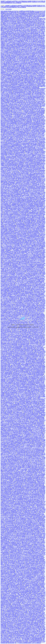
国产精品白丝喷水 (38, 484)
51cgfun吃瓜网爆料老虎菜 (24, 228)
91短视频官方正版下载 (13, 12)
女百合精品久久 (20, 457)
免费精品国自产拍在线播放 (35, 446)
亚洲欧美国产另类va (23, 258)
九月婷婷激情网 (22, 15)
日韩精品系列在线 (25, 465)
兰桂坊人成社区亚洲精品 (32, 406)
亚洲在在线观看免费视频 (6, 11)
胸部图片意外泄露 (11, 18)
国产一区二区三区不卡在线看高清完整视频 (27, 308)
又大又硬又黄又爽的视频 (13, 192)
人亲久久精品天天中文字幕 (27, 549)
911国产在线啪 (38, 43)
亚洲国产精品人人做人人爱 (31, 24)
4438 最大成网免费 (15, 128)
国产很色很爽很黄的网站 (6, 513)
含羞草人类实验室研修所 (35, 586)
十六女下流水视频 (39, 100)
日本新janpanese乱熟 (36, 129)
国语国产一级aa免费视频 (6, 79)
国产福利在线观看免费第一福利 (23, 252)
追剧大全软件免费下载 (9, 28)
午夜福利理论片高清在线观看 (9, 274)
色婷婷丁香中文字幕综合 (12, 362)
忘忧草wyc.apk (15, 59)
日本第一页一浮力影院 (16, 539)
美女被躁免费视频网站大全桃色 (19, 427)
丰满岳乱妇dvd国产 (35, 91)
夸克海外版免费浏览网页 (25, 507)
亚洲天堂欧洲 (39, 597)
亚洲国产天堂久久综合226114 (31, 409)
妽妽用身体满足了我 (12, 643)
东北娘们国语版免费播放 (15, 424)
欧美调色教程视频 (17, 93)
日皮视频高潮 (31, 265)
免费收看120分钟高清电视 (31, 133)
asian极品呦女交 (40, 569)
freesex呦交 (37, 12)
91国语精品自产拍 (24, 114)
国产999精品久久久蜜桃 (33, 299)
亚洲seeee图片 (35, 82)
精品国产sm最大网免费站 (23, 365)
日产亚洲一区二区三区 (40, 148)
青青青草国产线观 (23, 587)
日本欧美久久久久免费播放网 (18, 86)
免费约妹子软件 (4, 103)
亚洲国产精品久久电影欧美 (38, 504)
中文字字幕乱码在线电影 (25, 130)
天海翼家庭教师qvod (13, 601)
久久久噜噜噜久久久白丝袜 (14, 275)
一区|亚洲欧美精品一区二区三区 (9, 537)
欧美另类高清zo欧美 (13, 211)
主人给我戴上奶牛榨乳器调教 (23, 421)
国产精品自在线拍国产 (21, 482)
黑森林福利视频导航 (25, 424)
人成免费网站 (8, 251)
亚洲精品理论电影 (18, 196)
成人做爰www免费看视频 (20, 295)
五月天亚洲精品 (4, 152)
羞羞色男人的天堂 (32, 580)
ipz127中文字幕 (24, 539)
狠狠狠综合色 (14, 56)
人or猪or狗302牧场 (32, 469)
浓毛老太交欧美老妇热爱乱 (26, 38)
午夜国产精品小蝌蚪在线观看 (18, 206)
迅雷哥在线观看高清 (9, 39)
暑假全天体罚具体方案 (22, 33)
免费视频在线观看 (31, 240)
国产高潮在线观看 (37, 251)
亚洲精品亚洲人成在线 (28, 302)
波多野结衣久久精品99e (18, 91)
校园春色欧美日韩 (15, 518)
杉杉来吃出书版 (5, 138)
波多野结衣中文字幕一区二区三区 (35, 539)
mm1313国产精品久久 (24, 32)
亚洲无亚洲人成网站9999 (34, 106)
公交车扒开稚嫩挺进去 (37, 628)
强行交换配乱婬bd (6, 87)
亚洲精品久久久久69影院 (8, 514)
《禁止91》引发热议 (26, 145)
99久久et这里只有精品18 (28, 335)
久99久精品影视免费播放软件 (19, 153)
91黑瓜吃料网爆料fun (10, 444)
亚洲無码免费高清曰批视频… (19, 288)
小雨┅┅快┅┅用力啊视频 (10, 186)
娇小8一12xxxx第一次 (27, 444)
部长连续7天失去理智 (38, 550)
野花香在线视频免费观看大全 (19, 244)
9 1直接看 (13, 162)
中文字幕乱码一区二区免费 (35, 132)
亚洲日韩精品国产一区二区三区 (19, 374)
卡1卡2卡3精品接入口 (29, 600)
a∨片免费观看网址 (27, 440)
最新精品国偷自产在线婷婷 (34, 502)
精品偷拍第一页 (17, 160)
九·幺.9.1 (16, 402)
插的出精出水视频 (4, 268)
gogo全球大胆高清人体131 (26, 637)
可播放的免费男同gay (11, 147)
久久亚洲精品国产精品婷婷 (37, 333)
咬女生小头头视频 (38, 566)
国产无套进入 (17, 507)
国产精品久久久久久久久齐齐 (20, 569)
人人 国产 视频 (13, 505)
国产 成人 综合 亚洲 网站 (31, 610)
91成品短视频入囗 (38, 532)
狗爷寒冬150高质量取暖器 (22, 387)
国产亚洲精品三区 (16, 53)
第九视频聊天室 (28, 487)
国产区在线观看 (12, 445)
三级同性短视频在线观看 (11, 101)
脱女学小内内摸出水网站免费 (18, 513)
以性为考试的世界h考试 (10, 307)
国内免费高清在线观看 (40, 112)
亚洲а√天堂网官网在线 (15, 233)
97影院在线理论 (8, 250)
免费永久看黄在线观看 (8, 215)
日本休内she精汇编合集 (29, 566)
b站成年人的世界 (36, 242)
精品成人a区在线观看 (36, 254)
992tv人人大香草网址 (7, 262)
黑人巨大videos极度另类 (34, 454)
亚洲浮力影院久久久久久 (39, 599)
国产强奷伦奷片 (8, 477)
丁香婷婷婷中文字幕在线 (19, 355)
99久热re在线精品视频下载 (38, 363)
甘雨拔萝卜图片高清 (34, 492)
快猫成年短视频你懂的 (5, 506)
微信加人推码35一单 (29, 279)
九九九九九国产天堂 (12, 525)
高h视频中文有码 (34, 225)
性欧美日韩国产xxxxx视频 (31, 102)
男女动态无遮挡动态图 (27, 290)
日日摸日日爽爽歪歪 (9, 300)
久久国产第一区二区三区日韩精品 (22, 30)
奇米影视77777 (41, 462)
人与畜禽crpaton (27, 436)
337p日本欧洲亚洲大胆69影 (23, 344)
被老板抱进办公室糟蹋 (30, 357)
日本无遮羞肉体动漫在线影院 (38, 191)
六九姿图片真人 (37, 429)
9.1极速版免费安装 (28, 478)
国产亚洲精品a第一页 (38, 158)
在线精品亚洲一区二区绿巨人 (30, 631)
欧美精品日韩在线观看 (12, 166)
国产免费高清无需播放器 (8, 558)
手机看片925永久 (20, 525)
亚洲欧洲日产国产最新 (31, 39)
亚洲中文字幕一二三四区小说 (9, 455)
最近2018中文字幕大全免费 (39, 189)
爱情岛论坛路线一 (10, 148)
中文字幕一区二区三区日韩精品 (7, 458)
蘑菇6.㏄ (20, 425)
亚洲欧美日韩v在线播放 (22, 615)
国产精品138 (37, 455)
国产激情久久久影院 (11, 255)
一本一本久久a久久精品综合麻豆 (17, 631)
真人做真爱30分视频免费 (32, 179)
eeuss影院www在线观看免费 (15, 536)
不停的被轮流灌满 (19, 380)
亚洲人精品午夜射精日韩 (11, 285)
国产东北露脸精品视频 (11, 531)
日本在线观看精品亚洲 (29, 429)
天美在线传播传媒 (30, 381)
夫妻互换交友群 (36, 19)
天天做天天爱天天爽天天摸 (20, 304)
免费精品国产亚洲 (27, 494)
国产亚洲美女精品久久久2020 (25, 618)
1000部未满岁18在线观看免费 (16, 290)
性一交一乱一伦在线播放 (28, 425)
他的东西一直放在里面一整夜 (19, 497)
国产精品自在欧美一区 (24, 330)
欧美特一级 (36, 333)
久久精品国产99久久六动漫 (28, 621)
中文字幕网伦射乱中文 (23, 547)
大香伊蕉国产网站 (23, 213)
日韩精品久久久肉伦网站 (13, 591)
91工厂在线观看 (38, 346)
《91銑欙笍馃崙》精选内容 (16, 551)
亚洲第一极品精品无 (36, 229)
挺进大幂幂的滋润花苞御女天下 (35, 452)
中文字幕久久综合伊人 (25, 172)
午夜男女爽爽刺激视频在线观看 (34, 188)
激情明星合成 (11, 500)
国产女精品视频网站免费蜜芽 (21, 428)
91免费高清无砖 (11, 154)
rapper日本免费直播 (6, 78)
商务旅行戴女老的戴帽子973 (26, 229)
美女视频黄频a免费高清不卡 (37, 456)
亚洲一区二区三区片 (31, 214)
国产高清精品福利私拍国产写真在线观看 (18, 264)
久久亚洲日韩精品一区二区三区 (36, 185)
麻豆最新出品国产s (16, 384)
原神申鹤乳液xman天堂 (21, 249)
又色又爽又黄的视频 (27, 548)
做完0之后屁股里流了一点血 (27, 544)
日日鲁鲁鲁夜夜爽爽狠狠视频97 (33, 568)
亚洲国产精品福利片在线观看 (10, 223)
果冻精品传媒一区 (39, 458)
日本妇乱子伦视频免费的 (8, 140)
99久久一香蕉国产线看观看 (13, 190)
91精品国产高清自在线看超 (24, 632)
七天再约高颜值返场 (35, 369)
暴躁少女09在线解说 (16, 82)
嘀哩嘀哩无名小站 (18, 191)
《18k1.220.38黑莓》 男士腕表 (38, 210)
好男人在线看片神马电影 (10, 27)
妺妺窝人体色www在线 (15, 291)
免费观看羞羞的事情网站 (25, 369)
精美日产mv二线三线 (30, 126)
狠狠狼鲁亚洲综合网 (40, 372)
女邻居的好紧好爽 (28, 607)
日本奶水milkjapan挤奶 (35, 571)
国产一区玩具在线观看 (39, 577)
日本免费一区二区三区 (23, 297)
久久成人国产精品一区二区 (23, 362)
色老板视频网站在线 (20, 274)
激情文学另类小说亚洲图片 (39, 209)
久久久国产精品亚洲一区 (25, 256)
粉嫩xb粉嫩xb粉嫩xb (36, 592)
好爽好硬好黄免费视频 (22, 279)
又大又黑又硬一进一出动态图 (39, 457)
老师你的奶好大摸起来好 (39, 352)
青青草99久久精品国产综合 (18, 478)
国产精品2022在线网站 (33, 128)
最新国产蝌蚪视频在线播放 (22, 257)
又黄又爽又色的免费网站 (15, 130)
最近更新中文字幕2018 (23, 89)
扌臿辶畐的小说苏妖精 (30, 101)
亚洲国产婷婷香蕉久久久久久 (35, 541)
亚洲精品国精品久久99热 (24, 515)
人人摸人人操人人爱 (29, 604)
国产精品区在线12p (40, 374)
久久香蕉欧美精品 (12, 381)
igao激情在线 (7, 386)
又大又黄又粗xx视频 (21, 260)
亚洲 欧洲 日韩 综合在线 (24, 343)
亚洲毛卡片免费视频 (12, 615)
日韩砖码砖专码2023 (21, 161)
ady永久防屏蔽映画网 (28, 281)
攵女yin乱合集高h (37, 425)
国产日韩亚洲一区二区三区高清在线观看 (9, 358)
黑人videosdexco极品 (19, 620)
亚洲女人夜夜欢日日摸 (9, 220)
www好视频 (20, 81)
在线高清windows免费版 (17, 332)
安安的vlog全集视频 (15, 566)
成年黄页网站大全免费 (10, 34)
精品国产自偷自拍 (10, 106)
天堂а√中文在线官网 (14, 343)
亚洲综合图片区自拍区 (12, 447)
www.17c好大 (14, 560)
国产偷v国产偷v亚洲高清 (31, 45)
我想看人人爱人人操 (16, 423)
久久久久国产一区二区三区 (36, 401)
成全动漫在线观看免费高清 (23, 124)
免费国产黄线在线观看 (13, 164)
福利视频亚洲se (9, 157)
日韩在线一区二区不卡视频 (8, 23)
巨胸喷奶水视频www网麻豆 (31, 359)
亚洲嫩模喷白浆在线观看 (38, 572)
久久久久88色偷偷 (23, 495)
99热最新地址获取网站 (30, 25)
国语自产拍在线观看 (26, 468)
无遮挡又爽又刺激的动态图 (18, 391)
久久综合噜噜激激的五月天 (12, 630)
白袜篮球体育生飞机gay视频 (23, 169)
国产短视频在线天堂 (16, 491)
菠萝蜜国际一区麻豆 (11, 359)
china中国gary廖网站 (22, 277)
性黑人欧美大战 (15, 258)
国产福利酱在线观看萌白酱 (9, 479)
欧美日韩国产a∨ (10, 490)
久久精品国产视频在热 (31, 588)
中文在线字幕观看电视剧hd (11, 238)
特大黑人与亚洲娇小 (19, 139)
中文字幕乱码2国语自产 (11, 441)
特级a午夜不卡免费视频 (6, 486)
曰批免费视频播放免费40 (16, 145)
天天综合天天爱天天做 (31, 247)
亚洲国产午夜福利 (40, 102)
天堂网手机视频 (15, 375)
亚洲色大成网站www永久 (30, 563)
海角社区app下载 (29, 535)
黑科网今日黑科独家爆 (26, 178)
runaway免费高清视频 (8, 247)
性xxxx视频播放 (37, 296)
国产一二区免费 (16, 602)
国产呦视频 (14, 113)
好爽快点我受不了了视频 (30, 244)
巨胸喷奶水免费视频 (29, 276)
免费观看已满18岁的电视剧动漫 (32, 71)
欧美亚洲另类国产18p (36, 440)
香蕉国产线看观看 (20, 292)
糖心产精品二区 (14, 365)
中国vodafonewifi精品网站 (33, 231)
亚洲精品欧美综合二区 (31, 480)
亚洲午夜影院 (41, 287)
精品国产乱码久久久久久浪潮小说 (9, 22)
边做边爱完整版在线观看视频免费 (13, 527)
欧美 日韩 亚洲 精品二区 (33, 537)
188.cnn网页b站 (30, 15)
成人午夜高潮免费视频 (37, 338)
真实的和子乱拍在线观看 (29, 422)
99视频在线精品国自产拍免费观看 (27, 384)
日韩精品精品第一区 (15, 299)
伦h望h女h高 (19, 642)
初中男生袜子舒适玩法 (18, 607)
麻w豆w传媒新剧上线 (38, 103)
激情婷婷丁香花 (34, 143)
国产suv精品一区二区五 (37, 466)
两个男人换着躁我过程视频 (19, 200)
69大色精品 (16, 462)
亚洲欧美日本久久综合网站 (33, 428)
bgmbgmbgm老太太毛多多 (9, 180)
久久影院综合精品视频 (7, 301)
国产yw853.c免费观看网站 (30, 206)
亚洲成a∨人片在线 (29, 28)
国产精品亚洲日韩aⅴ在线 (25, 44)
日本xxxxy (5, 612)
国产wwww (3, 122)
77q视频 (36, 557)
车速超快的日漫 (10, 422)
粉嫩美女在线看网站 (14, 473)
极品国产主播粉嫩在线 (34, 169)
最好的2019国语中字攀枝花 (27, 570)
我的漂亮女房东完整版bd (8, 484)
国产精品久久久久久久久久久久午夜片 (32, 459)
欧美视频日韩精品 (36, 125)
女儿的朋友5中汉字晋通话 (32, 473)
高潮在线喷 (24, 240)
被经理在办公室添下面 (21, 599)
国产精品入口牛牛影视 (16, 43)
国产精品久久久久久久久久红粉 (9, 25)
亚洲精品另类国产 (35, 105)
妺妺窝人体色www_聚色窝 (6, 368)
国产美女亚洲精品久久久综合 (34, 552)
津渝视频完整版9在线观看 (17, 169)
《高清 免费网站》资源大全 (18, 250)
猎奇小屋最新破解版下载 (34, 378)
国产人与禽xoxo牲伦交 (12, 496)
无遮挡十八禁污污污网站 (34, 560)
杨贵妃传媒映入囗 (10, 509)
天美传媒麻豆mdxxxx (6, 560)
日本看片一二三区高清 (12, 429)
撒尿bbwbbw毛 (25, 135)
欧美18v (25, 472)
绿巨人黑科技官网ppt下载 (7, 270)
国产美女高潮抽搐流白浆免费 (7, 187)
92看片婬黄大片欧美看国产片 (12, 57)
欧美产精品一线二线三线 (26, 463)
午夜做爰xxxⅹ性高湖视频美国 (10, 543)
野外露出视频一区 (37, 278)
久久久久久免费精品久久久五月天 (19, 216)
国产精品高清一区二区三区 (25, 109)
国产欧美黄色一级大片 (26, 246)
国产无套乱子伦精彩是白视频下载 (18, 194)
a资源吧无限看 (11, 439)
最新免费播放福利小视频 (11, 457)
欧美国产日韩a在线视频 (24, 573)
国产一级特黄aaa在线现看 (17, 41)
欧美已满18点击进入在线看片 (36, 606)
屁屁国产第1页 (6, 347)
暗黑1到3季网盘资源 (37, 290)
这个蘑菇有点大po (30, 153)
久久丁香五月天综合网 (14, 589)
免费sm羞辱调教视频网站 (35, 177)
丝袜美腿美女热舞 (17, 76)
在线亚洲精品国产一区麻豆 (10, 533)
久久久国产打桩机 (9, 107)
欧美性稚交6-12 (8, 553)
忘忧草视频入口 (27, 131)
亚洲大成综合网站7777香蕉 (11, 411)
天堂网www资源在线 (11, 119)
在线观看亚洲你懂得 (31, 519)
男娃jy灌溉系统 (26, 177)
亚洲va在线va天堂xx (30, 285)
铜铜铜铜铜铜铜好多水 (18, 121)
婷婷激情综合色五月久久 (39, 544)
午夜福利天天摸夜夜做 (8, 635)
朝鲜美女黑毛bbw (34, 31)
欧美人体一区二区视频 (10, 564)
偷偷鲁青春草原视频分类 (33, 59)
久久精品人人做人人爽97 (35, 29)
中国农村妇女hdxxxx (8, 346)
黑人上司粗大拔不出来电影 (17, 498)
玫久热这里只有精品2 (24, 341)
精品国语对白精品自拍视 (28, 545)
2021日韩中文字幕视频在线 (27, 375)
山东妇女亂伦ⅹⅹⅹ (6, 298)
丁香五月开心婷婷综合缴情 (36, 18)
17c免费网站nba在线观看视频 (25, 11)
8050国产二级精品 (21, 279)
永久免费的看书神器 (13, 586)
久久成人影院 (6, 582)
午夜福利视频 (6, 264)
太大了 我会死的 (29, 609)
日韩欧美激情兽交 (34, 30)
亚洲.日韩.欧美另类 (16, 349)
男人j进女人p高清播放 (20, 120)
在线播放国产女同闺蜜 (34, 624)
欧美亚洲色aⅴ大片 (15, 261)
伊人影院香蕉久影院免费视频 (14, 199)
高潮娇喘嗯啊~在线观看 (28, 550)
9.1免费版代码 (30, 296)
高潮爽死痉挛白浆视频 (21, 45)
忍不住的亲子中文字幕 (20, 420)
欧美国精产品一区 (17, 107)
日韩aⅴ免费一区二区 (7, 213)
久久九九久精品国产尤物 (38, 51)
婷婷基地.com (37, 410)
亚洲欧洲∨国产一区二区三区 (35, 147)
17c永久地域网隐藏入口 (21, 227)
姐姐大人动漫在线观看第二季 (38, 616)
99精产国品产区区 (30, 358)
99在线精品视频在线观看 (36, 274)
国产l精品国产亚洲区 (37, 356)
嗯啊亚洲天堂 (5, 278)
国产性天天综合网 (36, 400)
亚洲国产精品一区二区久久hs (17, 94)
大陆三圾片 (3, 526)
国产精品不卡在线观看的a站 (8, 398)
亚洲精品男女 (25, 106)
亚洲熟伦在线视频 (38, 464)
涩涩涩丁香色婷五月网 (19, 422)
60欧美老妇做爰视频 (19, 80)
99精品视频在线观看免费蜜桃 (34, 98)
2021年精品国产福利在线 (16, 375)
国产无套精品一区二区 (10, 429)
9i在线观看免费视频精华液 (25, 592)
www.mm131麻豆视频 (27, 97)
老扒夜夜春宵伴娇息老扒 (37, 118)
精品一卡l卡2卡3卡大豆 (34, 429)
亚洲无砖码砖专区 (28, 35)
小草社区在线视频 (9, 607)
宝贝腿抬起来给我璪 (9, 100)
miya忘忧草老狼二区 (5, 557)
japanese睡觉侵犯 (4, 108)
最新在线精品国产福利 (11, 69)
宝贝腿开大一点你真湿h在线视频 (13, 44)
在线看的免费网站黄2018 (22, 205)
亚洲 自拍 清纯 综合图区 (20, 402)
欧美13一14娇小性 (18, 514)
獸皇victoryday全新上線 (10, 30)
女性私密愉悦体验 (40, 519)
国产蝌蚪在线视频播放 (18, 303)
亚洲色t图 (41, 205)
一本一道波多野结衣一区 (28, 116)
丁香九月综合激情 (18, 516)
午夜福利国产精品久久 (12, 583)
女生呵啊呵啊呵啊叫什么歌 (15, 435)
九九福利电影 (32, 530)
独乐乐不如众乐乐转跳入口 (38, 195)
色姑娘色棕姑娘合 (11, 563)
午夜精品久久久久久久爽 (26, 96)
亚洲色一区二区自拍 (35, 303)
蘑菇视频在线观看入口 (19, 248)
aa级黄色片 (13, 224)
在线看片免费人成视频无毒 (33, 623)
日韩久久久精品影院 (19, 158)
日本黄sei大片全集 (22, 122)
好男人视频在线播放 (35, 131)
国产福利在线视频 (18, 476)
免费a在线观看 (30, 407)
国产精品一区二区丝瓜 (10, 17)
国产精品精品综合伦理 (31, 500)
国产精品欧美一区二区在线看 (35, 84)
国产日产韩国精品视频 (20, 564)
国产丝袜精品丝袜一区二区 (15, 549)
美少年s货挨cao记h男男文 (6, 348)
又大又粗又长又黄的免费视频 (9, 576)
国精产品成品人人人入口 (18, 412)
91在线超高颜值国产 (11, 464)
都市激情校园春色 (6, 554)
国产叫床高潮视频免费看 (23, 372)
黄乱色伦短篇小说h (40, 69)
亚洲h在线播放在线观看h (30, 561)
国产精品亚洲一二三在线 (24, 446)
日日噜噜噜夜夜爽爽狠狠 (31, 385)
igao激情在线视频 (18, 220)
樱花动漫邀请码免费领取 (39, 375)
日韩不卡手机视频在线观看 (16, 335)
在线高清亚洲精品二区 (26, 334)
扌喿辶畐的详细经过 (21, 583)
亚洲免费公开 (7, 51)
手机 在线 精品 (16, 256)
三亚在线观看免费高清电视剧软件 (34, 237)
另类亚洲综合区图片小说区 (19, 241)
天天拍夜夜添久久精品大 (39, 477)
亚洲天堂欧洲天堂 (33, 159)
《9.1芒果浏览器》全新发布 (25, 217)
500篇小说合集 (42, 512)
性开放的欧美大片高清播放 (22, 16)
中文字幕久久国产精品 (9, 248)
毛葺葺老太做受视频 (24, 299)
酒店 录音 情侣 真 (25, 541)
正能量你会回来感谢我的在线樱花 (10, 277)
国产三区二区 (10, 171)
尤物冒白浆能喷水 (35, 468)
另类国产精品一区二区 (12, 367)
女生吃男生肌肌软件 (11, 399)
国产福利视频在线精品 (12, 392)
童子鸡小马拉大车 (41, 99)
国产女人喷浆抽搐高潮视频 (10, 225)
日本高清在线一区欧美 (22, 392)
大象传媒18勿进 (7, 15)
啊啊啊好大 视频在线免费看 (8, 548)
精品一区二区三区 (11, 167)
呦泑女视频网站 (15, 617)
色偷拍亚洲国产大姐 (31, 348)
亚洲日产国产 (33, 222)
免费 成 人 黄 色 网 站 (33, 630)
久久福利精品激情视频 (27, 73)
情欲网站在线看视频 (26, 417)
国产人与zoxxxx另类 (8, 200)
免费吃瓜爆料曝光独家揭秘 (33, 33)
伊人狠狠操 (7, 567)
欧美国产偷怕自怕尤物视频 (24, 181)
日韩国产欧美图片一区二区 (8, 338)
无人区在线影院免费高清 (26, 88)
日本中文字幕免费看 (10, 158)
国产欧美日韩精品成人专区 (31, 521)
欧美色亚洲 (15, 215)
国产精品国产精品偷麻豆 (23, 378)
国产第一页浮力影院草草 (6, 487)
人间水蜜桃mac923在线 (10, 395)
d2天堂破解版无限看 (29, 467)
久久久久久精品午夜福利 (11, 77)
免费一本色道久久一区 (39, 576)
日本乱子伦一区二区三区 (29, 139)
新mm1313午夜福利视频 (20, 351)
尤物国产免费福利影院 (9, 366)
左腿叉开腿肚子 (40, 87)
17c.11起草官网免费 (15, 129)
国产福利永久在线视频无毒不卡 (19, 568)
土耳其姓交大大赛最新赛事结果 (10, 470)
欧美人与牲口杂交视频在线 (20, 208)
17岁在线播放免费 (38, 279)
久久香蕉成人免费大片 (25, 405)
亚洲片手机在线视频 (7, 427)
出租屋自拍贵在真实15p (15, 333)
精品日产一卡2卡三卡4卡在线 (19, 62)
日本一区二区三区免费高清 (27, 457)
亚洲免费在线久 (17, 214)
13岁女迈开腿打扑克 (40, 347)
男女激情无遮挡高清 (18, 524)
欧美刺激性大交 (34, 14)
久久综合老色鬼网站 (16, 396)
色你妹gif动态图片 (12, 609)
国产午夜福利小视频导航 (11, 169)
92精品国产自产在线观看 (39, 239)
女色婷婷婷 (6, 211)
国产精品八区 (38, 636)
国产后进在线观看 (9, 412)
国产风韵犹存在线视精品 (31, 427)
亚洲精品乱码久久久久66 (39, 449)
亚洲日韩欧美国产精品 (27, 400)
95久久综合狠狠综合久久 (23, 13)
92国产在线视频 (9, 83)
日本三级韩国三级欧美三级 (28, 346)
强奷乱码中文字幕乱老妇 (22, 156)
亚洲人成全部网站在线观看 (24, 68)
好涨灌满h (33, 619)
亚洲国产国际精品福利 (40, 485)
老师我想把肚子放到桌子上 (37, 178)
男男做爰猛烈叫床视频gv (25, 518)
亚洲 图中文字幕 (19, 19)
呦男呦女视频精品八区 (25, 219)
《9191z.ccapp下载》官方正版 (18, 604)
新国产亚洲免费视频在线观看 (7, 90)
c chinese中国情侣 (39, 47)
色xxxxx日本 (13, 110)
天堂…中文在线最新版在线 (28, 553)
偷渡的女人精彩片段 (12, 134)
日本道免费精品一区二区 (20, 142)
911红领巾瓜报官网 (18, 416)
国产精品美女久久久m (27, 254)
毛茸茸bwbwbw (22, 170)
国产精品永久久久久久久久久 (23, 556)
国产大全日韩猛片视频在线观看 (29, 174)
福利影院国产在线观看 (36, 145)
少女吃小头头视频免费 (20, 126)
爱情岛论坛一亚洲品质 (21, 21)
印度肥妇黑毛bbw (12, 485)
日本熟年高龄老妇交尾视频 (14, 418)
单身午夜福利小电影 (18, 187)
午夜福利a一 (40, 85)
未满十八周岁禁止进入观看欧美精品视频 (17, 150)
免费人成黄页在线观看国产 (23, 526)
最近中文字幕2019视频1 (11, 619)
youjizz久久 (14, 49)
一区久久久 (29, 284)
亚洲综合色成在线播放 (37, 444)
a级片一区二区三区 (32, 190)
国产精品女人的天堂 (25, 138)
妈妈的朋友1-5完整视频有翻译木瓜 (12, 393)
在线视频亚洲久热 (15, 357)
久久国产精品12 (19, 302)
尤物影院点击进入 (25, 493)
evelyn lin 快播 (12, 37)
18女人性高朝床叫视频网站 (9, 133)
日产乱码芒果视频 (37, 600)
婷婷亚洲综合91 (12, 126)
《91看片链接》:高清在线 (28, 111)
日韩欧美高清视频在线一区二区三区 (16, 230)
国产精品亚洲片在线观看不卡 (24, 211)
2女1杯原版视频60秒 (19, 202)
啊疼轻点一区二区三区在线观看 (30, 50)
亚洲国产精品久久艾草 (14, 573)
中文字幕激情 (37, 381)
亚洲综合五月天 (41, 144)
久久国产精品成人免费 (18, 579)
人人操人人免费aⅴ (30, 154)
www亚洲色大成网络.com (14, 104)
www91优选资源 (10, 137)
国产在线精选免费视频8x (33, 489)
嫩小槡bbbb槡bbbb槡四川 (23, 593)
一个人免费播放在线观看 (32, 279)
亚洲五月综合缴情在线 (28, 412)
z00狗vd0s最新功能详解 (38, 375)
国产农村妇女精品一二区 (21, 471)
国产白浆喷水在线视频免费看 (10, 406)
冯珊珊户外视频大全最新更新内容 (32, 402)
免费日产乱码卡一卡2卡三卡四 (24, 447)
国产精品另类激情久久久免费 (36, 539)
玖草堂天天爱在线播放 (35, 228)
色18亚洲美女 (3, 367)
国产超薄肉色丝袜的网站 (18, 90)
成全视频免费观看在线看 (29, 439)
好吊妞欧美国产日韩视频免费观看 (13, 504)
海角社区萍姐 (23, 415)
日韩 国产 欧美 (15, 185)
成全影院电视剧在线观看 (40, 366)
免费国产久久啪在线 (7, 118)
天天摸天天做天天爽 (8, 177)
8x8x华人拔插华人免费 (23, 419)
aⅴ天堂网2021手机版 (29, 484)
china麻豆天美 (13, 590)
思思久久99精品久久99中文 (30, 310)
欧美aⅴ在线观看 (32, 257)
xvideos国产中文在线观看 (17, 118)
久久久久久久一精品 (33, 461)
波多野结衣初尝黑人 (39, 309)
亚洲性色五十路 (35, 379)
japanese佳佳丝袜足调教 (28, 608)
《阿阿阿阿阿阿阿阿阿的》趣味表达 (31, 140)
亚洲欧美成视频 (33, 617)
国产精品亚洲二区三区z (36, 32)
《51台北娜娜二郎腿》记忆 (21, 66)
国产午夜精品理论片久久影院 (35, 328)
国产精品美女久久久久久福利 (21, 611)
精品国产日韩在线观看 (14, 540)
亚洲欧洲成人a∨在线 (20, 183)
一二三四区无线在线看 (15, 364)
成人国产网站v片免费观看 (38, 73)
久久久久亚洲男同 (9, 372)
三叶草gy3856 (39, 543)
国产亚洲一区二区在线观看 (23, 565)
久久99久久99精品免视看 (10, 45)
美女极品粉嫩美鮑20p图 (26, 379)
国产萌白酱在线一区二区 (34, 388)
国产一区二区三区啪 (34, 448)
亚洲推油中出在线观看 (8, 272)
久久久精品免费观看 (39, 422)
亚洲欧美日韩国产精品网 (25, 104)
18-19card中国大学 (21, 101)
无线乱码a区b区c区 (11, 623)
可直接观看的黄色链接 (16, 605)
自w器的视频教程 (11, 521)
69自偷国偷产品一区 (33, 76)
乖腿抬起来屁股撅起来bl (26, 364)
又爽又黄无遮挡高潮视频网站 (34, 470)
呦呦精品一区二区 (24, 42)
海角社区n (41, 630)
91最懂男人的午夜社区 (8, 131)
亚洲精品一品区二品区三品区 (20, 398)
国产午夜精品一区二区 (27, 41)
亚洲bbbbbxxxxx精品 (13, 622)
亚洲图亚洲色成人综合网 (15, 463)
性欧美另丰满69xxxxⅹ (20, 27)
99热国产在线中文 (35, 259)
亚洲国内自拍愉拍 (19, 17)
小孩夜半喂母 (24, 47)
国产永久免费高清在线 (32, 271)
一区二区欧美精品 (36, 404)
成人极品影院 (34, 87)
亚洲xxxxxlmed (7, 129)
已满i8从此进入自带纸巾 (7, 91)
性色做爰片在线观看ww (31, 306)
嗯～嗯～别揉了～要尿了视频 (21, 307)
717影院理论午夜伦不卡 (27, 558)
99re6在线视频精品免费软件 (9, 611)
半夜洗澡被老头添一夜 (9, 191)
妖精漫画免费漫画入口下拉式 (27, 251)
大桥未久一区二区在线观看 (39, 474)
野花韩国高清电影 (33, 294)
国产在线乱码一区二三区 (36, 463)
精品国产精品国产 (36, 470)
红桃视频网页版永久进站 (34, 212)
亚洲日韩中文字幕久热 (23, 552)
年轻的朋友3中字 (36, 302)
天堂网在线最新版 (28, 525)
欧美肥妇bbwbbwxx (33, 85)
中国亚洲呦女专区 (19, 571)
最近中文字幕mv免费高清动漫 (29, 187)
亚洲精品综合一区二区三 (20, 154)
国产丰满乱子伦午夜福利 (12, 538)
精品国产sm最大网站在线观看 (30, 23)
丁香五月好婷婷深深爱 (38, 520)
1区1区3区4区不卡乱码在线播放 (19, 414)
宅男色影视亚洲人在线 (28, 572)
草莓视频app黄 (27, 512)
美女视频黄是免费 (13, 242)
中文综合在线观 (16, 117)
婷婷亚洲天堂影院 (29, 49)
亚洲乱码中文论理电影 (12, 461)
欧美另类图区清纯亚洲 (29, 224)
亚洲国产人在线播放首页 (27, 628)
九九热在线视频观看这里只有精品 (19, 348)
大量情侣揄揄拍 (20, 441)
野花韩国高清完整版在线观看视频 (29, 514)
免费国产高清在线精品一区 (12, 390)
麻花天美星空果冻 (18, 558)
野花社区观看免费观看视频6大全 (34, 495)
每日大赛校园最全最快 (26, 70)
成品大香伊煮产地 (32, 69)
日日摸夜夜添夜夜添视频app (33, 382)
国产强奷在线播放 (32, 547)
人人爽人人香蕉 (11, 310)
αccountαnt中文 (15, 11)
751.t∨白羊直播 (23, 627)
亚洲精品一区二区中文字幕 (23, 454)
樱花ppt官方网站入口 (8, 303)
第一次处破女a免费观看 (22, 406)
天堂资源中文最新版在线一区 (9, 224)
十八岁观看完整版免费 (8, 209)
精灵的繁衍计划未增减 (27, 332)
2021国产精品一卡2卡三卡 (39, 233)
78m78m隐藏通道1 (18, 548)
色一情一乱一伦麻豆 (28, 517)
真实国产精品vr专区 (34, 306)
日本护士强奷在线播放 (26, 268)
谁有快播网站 (40, 580)
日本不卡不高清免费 (28, 457)
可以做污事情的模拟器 (38, 336)
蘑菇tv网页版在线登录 (37, 564)
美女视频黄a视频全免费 (20, 102)
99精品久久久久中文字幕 (35, 293)
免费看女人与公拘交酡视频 (12, 632)
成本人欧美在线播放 (38, 535)
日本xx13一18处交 (28, 230)
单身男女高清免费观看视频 (10, 120)
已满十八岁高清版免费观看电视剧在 (28, 418)
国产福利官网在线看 (9, 569)
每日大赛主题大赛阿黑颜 (26, 594)
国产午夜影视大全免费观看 (12, 71)
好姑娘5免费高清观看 (36, 301)
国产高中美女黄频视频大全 (22, 537)
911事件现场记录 (32, 377)
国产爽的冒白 (3, 171)
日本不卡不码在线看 (37, 435)
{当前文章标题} (8, 9)
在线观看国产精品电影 (10, 141)
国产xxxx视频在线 (17, 625)
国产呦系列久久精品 (11, 483)
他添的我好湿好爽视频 (35, 163)
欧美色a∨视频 (18, 595)
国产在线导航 (12, 371)
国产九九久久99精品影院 (27, 115)
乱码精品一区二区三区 (28, 169)
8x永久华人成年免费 (37, 270)
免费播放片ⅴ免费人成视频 (18, 35)
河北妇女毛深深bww (32, 508)
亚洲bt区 (42, 586)
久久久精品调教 (17, 96)
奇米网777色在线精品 (14, 588)
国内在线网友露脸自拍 (21, 381)
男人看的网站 (23, 566)
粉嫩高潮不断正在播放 (20, 467)
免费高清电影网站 (23, 382)
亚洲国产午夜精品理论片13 (19, 157)
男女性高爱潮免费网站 (10, 146)
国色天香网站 (27, 167)
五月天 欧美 (3, 630)
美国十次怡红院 (31, 297)
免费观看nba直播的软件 (7, 497)
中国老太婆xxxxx (39, 479)
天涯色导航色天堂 (20, 511)
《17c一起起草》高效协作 (6, 349)
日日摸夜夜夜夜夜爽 (13, 85)
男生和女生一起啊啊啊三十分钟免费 (34, 155)
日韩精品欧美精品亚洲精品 (16, 54)
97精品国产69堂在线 (20, 563)
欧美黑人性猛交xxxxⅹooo (7, 136)
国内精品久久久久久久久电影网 (17, 506)
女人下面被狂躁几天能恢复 (32, 137)
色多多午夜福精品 (38, 472)
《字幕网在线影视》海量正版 (15, 210)
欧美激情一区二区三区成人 (37, 55)
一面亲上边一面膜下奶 (36, 507)
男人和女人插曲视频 (30, 12)
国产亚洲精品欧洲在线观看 (21, 271)
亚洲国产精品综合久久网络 (21, 483)
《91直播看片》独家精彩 (22, 339)
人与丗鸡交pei (7, 198)
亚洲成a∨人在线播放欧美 (30, 194)
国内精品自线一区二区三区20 (27, 239)
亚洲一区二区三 (25, 127)
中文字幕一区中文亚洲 (34, 493)
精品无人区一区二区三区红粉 (15, 127)
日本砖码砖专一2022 (21, 367)
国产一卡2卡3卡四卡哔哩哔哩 (24, 238)
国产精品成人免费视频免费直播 (23, 225)
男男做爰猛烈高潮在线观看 (34, 236)
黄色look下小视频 (27, 91)
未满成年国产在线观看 (12, 575)
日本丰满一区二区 (10, 402)
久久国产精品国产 (17, 638)
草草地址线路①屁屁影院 (17, 553)
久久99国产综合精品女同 (14, 352)
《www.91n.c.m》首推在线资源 (11, 621)
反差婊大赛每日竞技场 (5, 112)
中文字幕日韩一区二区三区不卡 (28, 43)
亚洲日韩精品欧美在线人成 (8, 476)
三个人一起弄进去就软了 (7, 246)
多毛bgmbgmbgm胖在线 (38, 329)
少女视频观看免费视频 (19, 481)
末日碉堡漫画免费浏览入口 (39, 416)
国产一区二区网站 (34, 60)
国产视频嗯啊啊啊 (8, 75)
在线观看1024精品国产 (13, 450)
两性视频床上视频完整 (13, 294)
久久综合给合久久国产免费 (19, 522)
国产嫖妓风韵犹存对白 (32, 397)
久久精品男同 (11, 635)
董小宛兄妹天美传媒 (23, 559)
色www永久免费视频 (15, 341)
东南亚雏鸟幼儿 (15, 213)
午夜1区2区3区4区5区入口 (8, 440)
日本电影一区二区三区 (39, 154)
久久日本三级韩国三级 (24, 261)
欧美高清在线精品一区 (34, 235)
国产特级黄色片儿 (18, 417)
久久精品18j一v (30, 520)
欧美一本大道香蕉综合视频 (26, 393)
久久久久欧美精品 (16, 75)
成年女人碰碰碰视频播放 (19, 561)
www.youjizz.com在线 (5, 88)
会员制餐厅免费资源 (21, 443)
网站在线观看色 (25, 78)
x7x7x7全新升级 (8, 135)
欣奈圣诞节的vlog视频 (14, 298)
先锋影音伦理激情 (41, 42)
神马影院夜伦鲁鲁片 (13, 552)
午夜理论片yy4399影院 (5, 46)
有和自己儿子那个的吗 (30, 34)
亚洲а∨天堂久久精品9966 (7, 241)
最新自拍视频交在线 (29, 151)
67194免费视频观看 (41, 170)
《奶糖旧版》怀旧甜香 (24, 596)
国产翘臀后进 (33, 361)
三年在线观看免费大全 (37, 122)
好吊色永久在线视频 (39, 248)
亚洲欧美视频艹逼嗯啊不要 (34, 307)
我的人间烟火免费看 (37, 180)
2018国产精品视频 (6, 63)
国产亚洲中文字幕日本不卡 (13, 456)
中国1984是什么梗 (12, 340)
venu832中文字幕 (4, 587)
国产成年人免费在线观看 (6, 617)
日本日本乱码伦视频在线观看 (11, 345)
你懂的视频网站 (12, 249)
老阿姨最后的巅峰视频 (30, 266)
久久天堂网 (43, 193)
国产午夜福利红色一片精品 (21, 146)
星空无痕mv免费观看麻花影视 (18, 409)
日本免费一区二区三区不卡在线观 (29, 114)
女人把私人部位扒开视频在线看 (10, 179)
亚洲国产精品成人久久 (18, 270)
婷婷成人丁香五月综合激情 (26, 404)
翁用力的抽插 (12, 98)
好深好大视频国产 (22, 466)
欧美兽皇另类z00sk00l (5, 194)
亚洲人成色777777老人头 (23, 328)
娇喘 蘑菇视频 (20, 165)
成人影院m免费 (20, 77)
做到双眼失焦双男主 (38, 295)
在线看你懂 (7, 233)
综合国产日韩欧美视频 (20, 399)
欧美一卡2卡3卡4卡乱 (33, 396)
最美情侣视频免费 (26, 143)
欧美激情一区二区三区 (11, 453)
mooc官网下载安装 (39, 627)
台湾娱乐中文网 (23, 352)
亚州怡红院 (22, 585)
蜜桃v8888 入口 (6, 590)
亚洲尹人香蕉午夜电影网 (24, 192)
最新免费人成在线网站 (39, 202)
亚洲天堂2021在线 (39, 331)
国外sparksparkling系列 (6, 149)
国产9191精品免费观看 (10, 273)
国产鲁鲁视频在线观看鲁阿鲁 (19, 92)
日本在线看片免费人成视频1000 (21, 508)
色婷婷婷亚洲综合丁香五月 (37, 334)
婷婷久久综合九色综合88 (6, 545)
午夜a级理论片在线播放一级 (23, 429)
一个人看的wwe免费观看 (6, 600)
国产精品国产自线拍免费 (38, 335)
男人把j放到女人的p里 (27, 642)
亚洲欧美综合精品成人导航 (6, 425)
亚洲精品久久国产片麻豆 (7, 468)
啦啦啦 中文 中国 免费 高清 (35, 509)
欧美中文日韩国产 (10, 417)
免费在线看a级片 (7, 449)
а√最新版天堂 (17, 442)
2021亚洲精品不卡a (38, 407)
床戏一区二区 (28, 510)
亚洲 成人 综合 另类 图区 (35, 465)
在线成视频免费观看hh (20, 224)
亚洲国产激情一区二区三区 (39, 49)
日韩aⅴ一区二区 (19, 572)
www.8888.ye (10, 152)
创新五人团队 (13, 284)
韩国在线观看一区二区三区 (18, 265)
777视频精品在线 (40, 194)
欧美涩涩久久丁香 (19, 509)
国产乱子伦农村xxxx (23, 204)
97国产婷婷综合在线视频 (19, 148)
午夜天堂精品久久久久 (18, 177)
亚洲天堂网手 (27, 90)
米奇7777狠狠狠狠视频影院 (34, 640)
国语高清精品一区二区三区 (12, 14)
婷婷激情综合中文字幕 (19, 207)
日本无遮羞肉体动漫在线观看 (20, 306)
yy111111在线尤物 (27, 118)
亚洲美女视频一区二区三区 (33, 392)
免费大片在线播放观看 (22, 336)
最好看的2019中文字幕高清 (31, 416)
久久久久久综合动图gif (15, 416)
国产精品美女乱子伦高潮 (10, 520)
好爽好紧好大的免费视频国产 (9, 183)
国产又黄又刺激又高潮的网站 (28, 485)
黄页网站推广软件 (11, 636)
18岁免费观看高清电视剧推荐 (13, 151)
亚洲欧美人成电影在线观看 (39, 486)
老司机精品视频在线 (29, 46)
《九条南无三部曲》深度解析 (15, 268)
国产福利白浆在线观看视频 (25, 456)
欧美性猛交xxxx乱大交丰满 (20, 458)
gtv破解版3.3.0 (12, 553)
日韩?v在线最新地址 (35, 63)
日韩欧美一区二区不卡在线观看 (35, 612)
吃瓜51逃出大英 (13, 642)
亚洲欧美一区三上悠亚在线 (18, 60)
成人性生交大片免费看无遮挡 (20, 519)
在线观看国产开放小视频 (11, 252)
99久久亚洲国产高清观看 (30, 148)
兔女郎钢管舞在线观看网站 (6, 478)
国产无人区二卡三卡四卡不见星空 (30, 496)
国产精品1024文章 (20, 576)
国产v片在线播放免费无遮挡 (21, 231)
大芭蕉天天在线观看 (11, 305)
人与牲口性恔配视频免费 (11, 407)
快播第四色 (10, 184)
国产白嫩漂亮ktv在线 (30, 525)
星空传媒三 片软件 (7, 261)
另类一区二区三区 (21, 538)
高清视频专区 (13, 542)
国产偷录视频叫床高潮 (10, 67)
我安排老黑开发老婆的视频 (28, 110)
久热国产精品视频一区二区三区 (38, 184)
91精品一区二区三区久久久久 (7, 385)
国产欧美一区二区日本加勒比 (37, 268)
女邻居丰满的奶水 (4, 418)
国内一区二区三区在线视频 (11, 526)
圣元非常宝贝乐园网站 (5, 110)
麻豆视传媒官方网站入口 (20, 503)
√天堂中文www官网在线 (10, 523)
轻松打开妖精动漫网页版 (34, 87)
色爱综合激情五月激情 (38, 292)
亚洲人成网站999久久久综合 (18, 613)
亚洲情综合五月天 (26, 342)
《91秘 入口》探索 (29, 253)
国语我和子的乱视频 (23, 57)
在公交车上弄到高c (40, 348)
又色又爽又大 (35, 38)
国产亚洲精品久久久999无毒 (25, 450)
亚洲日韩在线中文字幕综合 (28, 347)
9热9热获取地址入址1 (23, 397)
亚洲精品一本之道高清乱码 (18, 301)
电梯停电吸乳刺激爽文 (36, 441)
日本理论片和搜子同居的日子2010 (17, 557)
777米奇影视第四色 (21, 609)
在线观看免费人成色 (30, 395)
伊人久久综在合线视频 (7, 265)
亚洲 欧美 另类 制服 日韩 (15, 637)
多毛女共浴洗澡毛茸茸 (7, 384)
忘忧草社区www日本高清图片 (28, 267)
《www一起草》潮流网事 (17, 73)
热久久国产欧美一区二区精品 (35, 138)
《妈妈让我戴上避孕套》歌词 (27, 278)
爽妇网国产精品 (26, 234)
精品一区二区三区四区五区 (31, 74)
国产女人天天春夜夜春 (28, 149)
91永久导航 (17, 232)
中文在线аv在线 (30, 477)
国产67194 (26, 530)
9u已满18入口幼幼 (41, 340)
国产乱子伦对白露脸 (26, 221)
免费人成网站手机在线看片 (37, 94)
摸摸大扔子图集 (4, 240)
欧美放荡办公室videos (7, 484)
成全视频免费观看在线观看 (33, 213)
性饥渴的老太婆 (12, 218)
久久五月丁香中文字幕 (27, 476)
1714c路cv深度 (35, 462)
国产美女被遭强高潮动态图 (34, 53)
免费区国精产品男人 (15, 196)
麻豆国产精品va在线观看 (7, 354)
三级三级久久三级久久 (18, 111)
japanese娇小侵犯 (38, 608)
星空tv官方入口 (37, 291)
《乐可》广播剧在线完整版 (27, 363)
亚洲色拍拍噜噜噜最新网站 (6, 234)
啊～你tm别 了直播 (30, 295)
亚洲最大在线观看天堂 (5, 100)
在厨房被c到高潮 (28, 564)
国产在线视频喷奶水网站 (24, 144)
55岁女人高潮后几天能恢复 (26, 275)
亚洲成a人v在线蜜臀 (17, 468)
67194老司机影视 (24, 554)
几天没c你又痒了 (18, 125)
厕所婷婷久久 (28, 580)
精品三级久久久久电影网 (19, 152)
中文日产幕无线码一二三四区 (23, 282)
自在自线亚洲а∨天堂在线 (17, 434)
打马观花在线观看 (30, 442)
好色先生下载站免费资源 (8, 561)
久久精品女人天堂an (29, 474)
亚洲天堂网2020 (5, 282)
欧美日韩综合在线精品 (22, 237)
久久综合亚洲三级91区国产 (10, 420)
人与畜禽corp (34, 399)
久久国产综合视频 (9, 93)
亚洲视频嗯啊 (13, 205)
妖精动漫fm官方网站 (34, 344)
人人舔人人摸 (7, 593)
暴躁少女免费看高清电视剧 (23, 166)
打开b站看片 (42, 89)
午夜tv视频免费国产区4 (15, 438)
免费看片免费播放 (26, 306)
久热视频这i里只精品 (13, 297)
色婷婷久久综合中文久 (40, 384)
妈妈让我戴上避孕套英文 (23, 142)
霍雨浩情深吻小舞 (16, 448)
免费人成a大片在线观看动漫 (26, 527)
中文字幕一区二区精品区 (18, 32)
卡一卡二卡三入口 (4, 218)
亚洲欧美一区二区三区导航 (36, 251)
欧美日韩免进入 (4, 190)
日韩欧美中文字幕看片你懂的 (29, 100)
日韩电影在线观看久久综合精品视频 (10, 293)
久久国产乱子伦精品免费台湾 (37, 181)
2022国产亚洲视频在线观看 (28, 410)
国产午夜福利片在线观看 (22, 236)
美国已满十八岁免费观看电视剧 (23, 531)
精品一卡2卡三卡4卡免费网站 (32, 420)
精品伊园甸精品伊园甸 (11, 279)
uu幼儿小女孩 (13, 198)
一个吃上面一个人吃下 (19, 394)
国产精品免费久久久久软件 (37, 286)
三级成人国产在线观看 (17, 342)
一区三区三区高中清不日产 (20, 500)
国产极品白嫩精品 (21, 49)
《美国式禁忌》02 (35, 211)
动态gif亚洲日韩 (20, 626)
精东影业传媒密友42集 (20, 455)
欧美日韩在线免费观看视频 (19, 635)
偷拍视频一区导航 (35, 81)
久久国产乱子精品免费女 (20, 133)
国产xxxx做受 (40, 432)
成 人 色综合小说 (20, 223)
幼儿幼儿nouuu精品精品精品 (11, 13)
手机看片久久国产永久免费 (20, 39)
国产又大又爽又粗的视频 (30, 497)
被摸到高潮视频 (17, 201)
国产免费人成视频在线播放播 (28, 220)
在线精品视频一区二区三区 (13, 382)
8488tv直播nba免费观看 (34, 127)
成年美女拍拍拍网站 (30, 218)
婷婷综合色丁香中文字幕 (28, 449)
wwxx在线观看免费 (40, 113)
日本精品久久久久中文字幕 (31, 20)
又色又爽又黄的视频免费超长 (16, 31)
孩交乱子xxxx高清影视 (5, 70)
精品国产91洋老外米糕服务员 (37, 380)
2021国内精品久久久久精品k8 (23, 198)
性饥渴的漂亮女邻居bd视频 (31, 403)
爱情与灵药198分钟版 (29, 408)
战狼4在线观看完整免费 (37, 501)
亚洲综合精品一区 (31, 47)
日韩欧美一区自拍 (40, 377)
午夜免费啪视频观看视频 (28, 209)
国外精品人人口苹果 (5, 31)
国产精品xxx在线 (22, 597)
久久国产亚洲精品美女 (10, 139)
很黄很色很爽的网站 (28, 223)
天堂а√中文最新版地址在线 (28, 445)
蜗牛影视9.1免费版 (29, 370)
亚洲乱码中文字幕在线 (36, 70)
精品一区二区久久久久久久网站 (34, 498)
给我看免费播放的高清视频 (24, 14)
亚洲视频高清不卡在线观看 (38, 558)
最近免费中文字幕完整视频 (15, 628)
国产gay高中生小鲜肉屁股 (16, 269)
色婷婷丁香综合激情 (38, 503)
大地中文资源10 (23, 233)
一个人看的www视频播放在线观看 (27, 577)
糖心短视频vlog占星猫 (40, 257)
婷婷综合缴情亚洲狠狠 (37, 517)
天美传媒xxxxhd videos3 (28, 581)
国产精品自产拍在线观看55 (34, 13)
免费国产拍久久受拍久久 (35, 198)
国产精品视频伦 (40, 120)
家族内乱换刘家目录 (5, 493)
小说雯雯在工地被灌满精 (11, 156)
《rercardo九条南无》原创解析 (34, 587)
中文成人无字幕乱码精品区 (27, 107)
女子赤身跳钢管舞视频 (19, 439)
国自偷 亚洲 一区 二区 (31, 277)
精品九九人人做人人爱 (35, 431)
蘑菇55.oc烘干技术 (7, 24)
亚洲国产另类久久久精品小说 (8, 202)
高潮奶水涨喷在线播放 (17, 65)
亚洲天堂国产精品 (27, 626)
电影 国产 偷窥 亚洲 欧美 (20, 525)
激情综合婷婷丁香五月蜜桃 (11, 388)
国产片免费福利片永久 (29, 238)
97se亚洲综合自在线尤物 (15, 239)
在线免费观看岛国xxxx (37, 35)
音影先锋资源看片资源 (31, 482)
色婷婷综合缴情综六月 (28, 528)
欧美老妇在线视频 (21, 20)
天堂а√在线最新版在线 (12, 562)
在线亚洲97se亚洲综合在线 (23, 590)
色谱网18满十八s (4, 599)
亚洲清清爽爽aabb (37, 165)
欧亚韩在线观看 (8, 82)
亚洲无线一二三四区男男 (8, 481)
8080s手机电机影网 (19, 222)
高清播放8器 (18, 47)
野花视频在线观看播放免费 (15, 347)
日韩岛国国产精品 (26, 512)
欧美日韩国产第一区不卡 (31, 597)
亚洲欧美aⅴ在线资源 (40, 361)
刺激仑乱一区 (8, 499)
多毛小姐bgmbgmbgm (9, 61)
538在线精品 (18, 178)
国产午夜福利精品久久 (29, 576)
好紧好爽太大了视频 (36, 224)
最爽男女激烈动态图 (29, 79)
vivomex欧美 (24, 214)
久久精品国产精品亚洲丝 (32, 615)
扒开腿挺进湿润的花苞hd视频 (33, 150)
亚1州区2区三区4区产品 (23, 64)
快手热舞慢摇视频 (25, 443)
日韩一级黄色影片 (13, 265)
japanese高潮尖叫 (34, 203)
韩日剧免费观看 (33, 340)
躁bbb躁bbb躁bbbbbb (34, 330)
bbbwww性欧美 (10, 625)
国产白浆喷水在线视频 (23, 212)
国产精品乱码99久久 (36, 487)
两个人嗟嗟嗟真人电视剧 (14, 109)
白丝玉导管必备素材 (36, 618)
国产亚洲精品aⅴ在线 (20, 505)
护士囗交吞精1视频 (30, 443)
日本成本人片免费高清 (32, 46)
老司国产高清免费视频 (10, 132)
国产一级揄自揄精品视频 (27, 516)
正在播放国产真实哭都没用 (29, 112)
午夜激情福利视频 (10, 532)
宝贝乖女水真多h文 (14, 578)
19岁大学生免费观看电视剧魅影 (37, 417)
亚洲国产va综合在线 (35, 460)
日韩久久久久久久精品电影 (18, 40)
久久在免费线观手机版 (29, 202)
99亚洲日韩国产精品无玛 (37, 128)
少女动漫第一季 (37, 253)
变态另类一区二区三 (21, 197)
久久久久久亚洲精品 (19, 530)
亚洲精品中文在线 (7, 498)
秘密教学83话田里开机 (7, 501)
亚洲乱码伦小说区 (19, 281)
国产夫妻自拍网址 (25, 76)
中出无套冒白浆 (30, 333)
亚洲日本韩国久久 (34, 512)
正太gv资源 (21, 460)
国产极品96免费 (29, 36)
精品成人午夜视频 (25, 159)
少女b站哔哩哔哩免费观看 (21, 498)
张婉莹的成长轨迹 (13, 580)
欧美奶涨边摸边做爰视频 (13, 29)
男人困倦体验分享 (34, 632)
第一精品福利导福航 (8, 62)
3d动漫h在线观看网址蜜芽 (22, 69)
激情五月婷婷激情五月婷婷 (39, 370)
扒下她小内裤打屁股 (5, 424)
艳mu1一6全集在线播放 (6, 210)
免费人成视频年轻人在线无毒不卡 (20, 383)
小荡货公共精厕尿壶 (8, 383)
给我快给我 (30, 329)
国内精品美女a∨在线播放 (8, 160)
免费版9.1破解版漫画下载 (29, 83)
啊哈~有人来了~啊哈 (26, 376)
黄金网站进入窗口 (16, 203)
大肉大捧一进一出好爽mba (38, 430)
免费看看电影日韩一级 (10, 402)
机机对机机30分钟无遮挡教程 (36, 443)
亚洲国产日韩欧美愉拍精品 (28, 269)
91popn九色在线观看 (23, 377)
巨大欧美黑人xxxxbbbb (17, 346)
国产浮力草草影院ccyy (20, 273)
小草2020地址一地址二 (19, 245)
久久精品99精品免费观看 (37, 594)
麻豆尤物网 (22, 151)
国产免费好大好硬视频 (23, 612)
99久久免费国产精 (40, 161)
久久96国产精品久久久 (27, 356)
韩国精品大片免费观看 (15, 415)
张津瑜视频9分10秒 (9, 306)
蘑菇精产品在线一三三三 (23, 580)
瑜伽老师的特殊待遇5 (12, 33)
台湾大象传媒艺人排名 (7, 528)
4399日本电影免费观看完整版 (18, 487)
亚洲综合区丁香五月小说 (11, 16)
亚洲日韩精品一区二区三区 (21, 98)
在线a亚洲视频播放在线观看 (38, 373)
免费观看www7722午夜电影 (20, 61)
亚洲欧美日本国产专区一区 (20, 137)
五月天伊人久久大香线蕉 (23, 598)
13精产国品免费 (31, 472)
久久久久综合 (9, 613)
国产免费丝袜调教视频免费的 (36, 638)
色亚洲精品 (3, 417)
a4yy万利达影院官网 (10, 379)
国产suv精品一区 (38, 56)
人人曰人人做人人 (10, 333)
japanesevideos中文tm (36, 96)
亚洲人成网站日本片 (20, 25)
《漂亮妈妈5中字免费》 (15, 594)
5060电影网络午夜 (12, 436)
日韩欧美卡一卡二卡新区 (6, 43)
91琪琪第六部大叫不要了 (9, 26)
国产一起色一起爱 (34, 405)
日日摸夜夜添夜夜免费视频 (20, 534)
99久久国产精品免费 (37, 107)
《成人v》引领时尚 (24, 396)
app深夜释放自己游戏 (11, 626)
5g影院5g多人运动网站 (7, 228)
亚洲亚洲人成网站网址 (7, 409)
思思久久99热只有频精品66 (15, 493)
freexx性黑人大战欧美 (5, 559)
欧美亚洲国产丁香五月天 (31, 226)
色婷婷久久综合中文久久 (37, 642)
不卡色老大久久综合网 (7, 267)
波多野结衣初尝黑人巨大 (31, 533)
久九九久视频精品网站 (14, 432)
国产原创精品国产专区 (7, 259)
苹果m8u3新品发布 (14, 81)
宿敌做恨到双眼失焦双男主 (12, 430)
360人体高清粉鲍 (32, 372)
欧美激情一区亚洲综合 (17, 234)
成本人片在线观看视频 (12, 123)
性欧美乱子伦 (22, 357)
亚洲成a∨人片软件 (37, 457)
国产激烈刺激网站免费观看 (18, 494)
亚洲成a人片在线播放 (8, 253)
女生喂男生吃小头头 (16, 24)
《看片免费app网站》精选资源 (28, 639)
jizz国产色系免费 (27, 81)
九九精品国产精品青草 (31, 374)
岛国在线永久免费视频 (9, 214)
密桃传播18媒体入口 (38, 162)
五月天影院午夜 (38, 635)
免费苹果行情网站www (33, 593)
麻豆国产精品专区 (6, 603)
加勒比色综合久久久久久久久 (17, 112)
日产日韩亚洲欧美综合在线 (6, 114)
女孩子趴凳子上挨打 (15, 330)
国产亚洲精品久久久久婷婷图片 (18, 370)
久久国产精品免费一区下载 (10, 606)
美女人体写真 (10, 360)
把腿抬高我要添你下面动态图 (32, 583)
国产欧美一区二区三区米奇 (12, 618)
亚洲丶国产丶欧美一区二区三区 (9, 188)
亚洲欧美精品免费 (25, 199)
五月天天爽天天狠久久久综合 (7, 638)
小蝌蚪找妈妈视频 (30, 599)
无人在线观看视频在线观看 (15, 544)
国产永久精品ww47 (33, 134)
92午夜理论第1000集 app (31, 170)
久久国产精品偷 (19, 182)
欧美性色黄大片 (4, 192)
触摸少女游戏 (13, 452)
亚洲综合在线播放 (15, 15)
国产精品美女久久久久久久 (16, 254)
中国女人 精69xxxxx (40, 511)
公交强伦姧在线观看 (10, 380)
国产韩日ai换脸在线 (20, 224)
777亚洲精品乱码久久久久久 (16, 100)
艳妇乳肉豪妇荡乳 (39, 453)
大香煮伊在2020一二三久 (24, 29)
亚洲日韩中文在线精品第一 (9, 403)
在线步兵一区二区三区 (18, 283)
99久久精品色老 (22, 71)
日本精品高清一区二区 (23, 84)
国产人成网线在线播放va (30, 391)
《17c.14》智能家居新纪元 (27, 435)
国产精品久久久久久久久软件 (29, 52)
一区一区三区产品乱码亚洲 (15, 541)
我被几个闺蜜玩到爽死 (18, 413)
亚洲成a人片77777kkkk (22, 265)
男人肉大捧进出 (30, 386)
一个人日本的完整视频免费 (6, 288)
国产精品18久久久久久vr (36, 44)
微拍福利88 (22, 510)
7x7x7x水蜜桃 (29, 367)
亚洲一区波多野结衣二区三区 (11, 389)
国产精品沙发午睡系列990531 (30, 207)
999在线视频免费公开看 (38, 609)
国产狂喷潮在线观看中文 (35, 573)
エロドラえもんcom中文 (34, 345)
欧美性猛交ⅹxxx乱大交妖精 (28, 486)
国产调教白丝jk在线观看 (20, 403)
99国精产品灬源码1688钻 (22, 543)
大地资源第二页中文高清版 (27, 625)
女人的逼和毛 (6, 432)
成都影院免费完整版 (39, 285)
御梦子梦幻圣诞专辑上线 (30, 241)
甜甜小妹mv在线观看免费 (9, 47)
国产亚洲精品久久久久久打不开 (11, 170)
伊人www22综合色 (20, 429)
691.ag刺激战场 (11, 351)
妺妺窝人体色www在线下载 (26, 136)
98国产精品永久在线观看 (23, 502)
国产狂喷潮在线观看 (28, 121)
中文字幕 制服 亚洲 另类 (15, 51)
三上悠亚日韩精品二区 (34, 210)
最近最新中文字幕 (10, 96)
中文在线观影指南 (38, 126)
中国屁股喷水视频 (8, 494)
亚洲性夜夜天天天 (13, 502)
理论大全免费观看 (40, 361)
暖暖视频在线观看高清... (16, 70)
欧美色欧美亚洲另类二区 (19, 474)
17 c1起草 (24, 347)
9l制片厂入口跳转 (33, 48)
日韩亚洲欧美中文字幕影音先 (7, 219)
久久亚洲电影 (19, 110)
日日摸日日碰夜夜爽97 (30, 505)
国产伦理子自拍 (20, 56)
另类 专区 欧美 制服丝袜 (18, 131)
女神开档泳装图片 (13, 336)
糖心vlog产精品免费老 (25, 448)
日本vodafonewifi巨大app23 (8, 507)
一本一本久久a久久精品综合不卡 (32, 273)
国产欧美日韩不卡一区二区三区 (14, 334)
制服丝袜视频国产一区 (19, 23)
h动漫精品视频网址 (40, 206)
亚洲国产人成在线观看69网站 (31, 360)
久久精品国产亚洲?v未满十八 (18, 484)
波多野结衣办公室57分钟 (18, 373)
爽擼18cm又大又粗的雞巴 (24, 263)
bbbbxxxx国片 (23, 442)
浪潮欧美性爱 (33, 90)
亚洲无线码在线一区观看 (35, 280)
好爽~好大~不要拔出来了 (20, 488)
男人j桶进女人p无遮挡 (15, 386)
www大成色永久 (36, 546)
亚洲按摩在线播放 (21, 580)
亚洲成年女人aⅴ (18, 143)
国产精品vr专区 (8, 331)
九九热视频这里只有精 (7, 414)
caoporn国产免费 (24, 232)
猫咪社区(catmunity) (29, 292)
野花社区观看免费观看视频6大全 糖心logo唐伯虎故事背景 (30, 215)
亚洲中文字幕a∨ (13, 387)
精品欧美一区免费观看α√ (38, 36)
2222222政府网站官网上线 (10, 556)
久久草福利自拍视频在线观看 (32, 414)
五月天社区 (30, 437)
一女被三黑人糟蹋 (41, 629)
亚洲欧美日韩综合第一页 (39, 78)
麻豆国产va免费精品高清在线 (32, 415)
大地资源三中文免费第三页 (32, 602)
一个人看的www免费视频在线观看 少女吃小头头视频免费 (29, 643)
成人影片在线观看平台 (27, 17)
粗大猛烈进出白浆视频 (29, 557)
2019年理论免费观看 (10, 232)
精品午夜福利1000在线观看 (19, 385)
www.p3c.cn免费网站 (15, 63)
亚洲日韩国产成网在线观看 (20, 73)
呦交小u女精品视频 (18, 300)
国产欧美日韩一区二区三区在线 (19, 272)
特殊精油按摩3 (26, 509)
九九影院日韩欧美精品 (14, 193)
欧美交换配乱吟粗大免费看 (32, 119)
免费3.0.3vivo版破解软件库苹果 (33, 534)
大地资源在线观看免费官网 (8, 546)
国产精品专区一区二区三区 (8, 508)
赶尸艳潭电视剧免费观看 (35, 515)
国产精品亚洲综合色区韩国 (34, 590)
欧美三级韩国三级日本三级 (10, 471)
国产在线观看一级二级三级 (31, 288)
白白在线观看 (28, 399)
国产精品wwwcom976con (28, 484)
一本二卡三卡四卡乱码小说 (15, 159)
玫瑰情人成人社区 (11, 182)
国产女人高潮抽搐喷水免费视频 (23, 539)
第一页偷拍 (37, 443)
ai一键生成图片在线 (35, 337)
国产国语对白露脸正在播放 (10, 482)
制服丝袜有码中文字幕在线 (33, 58)
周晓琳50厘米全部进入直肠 (23, 134)
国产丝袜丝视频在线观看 (18, 550)
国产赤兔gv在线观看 (18, 440)
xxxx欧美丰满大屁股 (18, 484)
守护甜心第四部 (23, 477)
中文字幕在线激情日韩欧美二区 (23, 340)
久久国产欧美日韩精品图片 (15, 405)
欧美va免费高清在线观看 (16, 78)
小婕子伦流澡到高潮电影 (21, 520)
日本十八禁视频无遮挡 (17, 259)
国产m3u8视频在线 (33, 42)
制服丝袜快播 (42, 492)
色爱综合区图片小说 (21, 123)
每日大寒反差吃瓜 (31, 331)
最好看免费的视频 (28, 301)
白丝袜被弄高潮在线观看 (19, 28)
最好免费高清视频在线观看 (9, 614)
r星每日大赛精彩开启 (27, 54)
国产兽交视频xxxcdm (24, 193)
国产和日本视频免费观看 (35, 124)
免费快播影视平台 (26, 431)
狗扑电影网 (31, 78)
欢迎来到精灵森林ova (10, 394)
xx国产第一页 (42, 19)
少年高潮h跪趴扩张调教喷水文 (31, 629)
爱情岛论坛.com (36, 525)
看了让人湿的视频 (11, 271)
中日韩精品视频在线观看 (8, 309)
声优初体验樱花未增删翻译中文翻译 (25, 242)
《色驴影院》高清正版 (29, 250)
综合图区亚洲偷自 (14, 84)
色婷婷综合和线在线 (37, 17)
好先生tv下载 (20, 411)
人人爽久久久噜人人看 (27, 195)
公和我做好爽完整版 (10, 525)
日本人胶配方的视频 (9, 163)
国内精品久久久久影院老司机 (39, 637)
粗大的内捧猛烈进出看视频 (23, 173)
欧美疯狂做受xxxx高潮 (23, 578)
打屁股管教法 (30, 546)
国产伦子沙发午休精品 (24, 243)
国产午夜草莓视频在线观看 (25, 337)
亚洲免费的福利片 (40, 424)
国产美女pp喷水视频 (8, 114)
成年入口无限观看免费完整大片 (22, 255)
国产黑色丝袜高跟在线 (38, 549)
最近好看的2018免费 (37, 41)
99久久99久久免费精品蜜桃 (10, 572)
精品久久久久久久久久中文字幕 (22, 48)
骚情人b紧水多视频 (37, 223)
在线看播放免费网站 (36, 88)
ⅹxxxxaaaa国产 (37, 116)
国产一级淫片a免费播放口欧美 (34, 389)
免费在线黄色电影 (38, 639)
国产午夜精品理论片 (32, 567)
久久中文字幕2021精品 (7, 53)
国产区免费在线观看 (8, 111)
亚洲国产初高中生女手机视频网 (29, 182)
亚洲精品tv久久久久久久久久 (27, 536)
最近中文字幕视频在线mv (24, 432)
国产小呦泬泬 (3, 618)
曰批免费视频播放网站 (32, 483)
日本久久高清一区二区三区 (8, 245)
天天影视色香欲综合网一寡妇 (13, 633)
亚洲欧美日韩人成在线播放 (9, 595)
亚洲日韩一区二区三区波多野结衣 (23, 619)
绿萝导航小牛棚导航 (6, 621)
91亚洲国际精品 (34, 402)
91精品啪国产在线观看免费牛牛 (38, 109)
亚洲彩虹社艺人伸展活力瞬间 (13, 72)
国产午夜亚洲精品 (29, 62)
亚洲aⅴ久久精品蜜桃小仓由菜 (18, 79)
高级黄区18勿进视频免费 (15, 87)
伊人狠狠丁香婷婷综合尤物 (12, 580)
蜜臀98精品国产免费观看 (13, 446)
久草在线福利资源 (33, 365)
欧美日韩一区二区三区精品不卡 (24, 105)
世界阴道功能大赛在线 (31, 347)
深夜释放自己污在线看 (23, 46)
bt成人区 (35, 117)
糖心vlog (37, 25)
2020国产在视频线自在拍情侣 (10, 161)
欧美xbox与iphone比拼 (15, 554)
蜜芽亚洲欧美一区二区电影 (38, 332)
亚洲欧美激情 (30, 186)
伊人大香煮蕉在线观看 (33, 562)
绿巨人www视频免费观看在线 (29, 300)
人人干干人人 (29, 375)
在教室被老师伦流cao (25, 108)
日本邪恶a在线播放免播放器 (12, 122)
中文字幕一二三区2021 (9, 516)
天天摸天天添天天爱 (31, 368)
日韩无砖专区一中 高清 (23, 164)
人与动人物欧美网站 (27, 579)
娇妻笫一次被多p (31, 636)
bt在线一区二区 (6, 416)
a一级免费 (15, 372)
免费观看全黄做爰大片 (18, 209)
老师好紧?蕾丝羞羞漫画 (13, 89)
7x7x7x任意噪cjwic (12, 19)
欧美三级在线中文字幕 (25, 438)
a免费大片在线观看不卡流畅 (32, 249)
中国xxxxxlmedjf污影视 (21, 535)
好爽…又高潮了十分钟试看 (8, 519)
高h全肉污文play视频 (37, 298)
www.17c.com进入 (39, 264)
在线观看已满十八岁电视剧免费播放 (23, 553)
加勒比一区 (4, 92)
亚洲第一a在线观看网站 (19, 163)
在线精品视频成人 (37, 350)
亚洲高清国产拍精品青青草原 (28, 309)
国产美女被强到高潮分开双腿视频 (36, 556)
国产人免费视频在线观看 (16, 486)
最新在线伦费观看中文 (20, 359)
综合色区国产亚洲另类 (34, 526)
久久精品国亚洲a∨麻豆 (18, 472)
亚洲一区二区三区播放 (16, 210)
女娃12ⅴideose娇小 (12, 339)
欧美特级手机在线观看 (15, 38)
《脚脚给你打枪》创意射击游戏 (38, 217)
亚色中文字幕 (27, 571)
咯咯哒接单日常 (37, 625)
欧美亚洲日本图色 (31, 627)
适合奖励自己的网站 (40, 83)
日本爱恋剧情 (15, 425)
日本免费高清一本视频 (27, 125)
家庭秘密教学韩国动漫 (40, 505)
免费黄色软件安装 (32, 164)
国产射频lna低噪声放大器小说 (33, 21)
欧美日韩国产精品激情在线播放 (20, 354)
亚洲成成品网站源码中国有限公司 (14, 610)
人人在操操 (12, 102)
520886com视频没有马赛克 (25, 462)
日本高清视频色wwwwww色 (32, 523)
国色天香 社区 (26, 584)
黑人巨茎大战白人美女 (25, 423)
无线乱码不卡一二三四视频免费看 (11, 377)
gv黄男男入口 (27, 163)
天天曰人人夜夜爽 (35, 580)
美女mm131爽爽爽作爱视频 (27, 51)
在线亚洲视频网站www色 (14, 87)
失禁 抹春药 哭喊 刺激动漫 (22, 59)
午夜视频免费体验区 (15, 596)
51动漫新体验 (33, 349)
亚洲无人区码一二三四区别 (34, 95)
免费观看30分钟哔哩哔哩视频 (10, 21)
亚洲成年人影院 (6, 343)
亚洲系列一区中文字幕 (39, 540)
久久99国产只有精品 (34, 565)
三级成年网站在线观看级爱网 (11, 512)
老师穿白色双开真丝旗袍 (39, 151)
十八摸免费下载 (41, 30)
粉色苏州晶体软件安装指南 (32, 272)
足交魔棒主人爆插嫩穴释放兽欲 (11, 397)
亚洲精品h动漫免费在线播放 (24, 390)
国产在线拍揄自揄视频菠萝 (21, 623)
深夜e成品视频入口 (36, 553)
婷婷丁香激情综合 (22, 473)
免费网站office (29, 122)
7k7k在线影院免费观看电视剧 (11, 165)
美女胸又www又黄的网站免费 (16, 97)
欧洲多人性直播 (12, 48)
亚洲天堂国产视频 (12, 599)
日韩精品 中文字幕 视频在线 (7, 116)
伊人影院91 (7, 607)
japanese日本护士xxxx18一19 (23, 280)
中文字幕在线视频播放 (19, 490)
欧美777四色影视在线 (21, 533)
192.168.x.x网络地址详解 (21, 284)
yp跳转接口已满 (35, 393)
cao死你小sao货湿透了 (10, 503)
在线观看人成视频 (19, 167)
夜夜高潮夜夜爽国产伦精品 (23, 345)
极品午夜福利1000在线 (25, 203)
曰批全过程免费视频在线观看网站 (19, 368)
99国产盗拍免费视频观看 (13, 460)
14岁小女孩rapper (11, 66)
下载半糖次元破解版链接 (11, 257)
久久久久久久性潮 (36, 579)
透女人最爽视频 (29, 430)
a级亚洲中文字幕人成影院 (11, 173)
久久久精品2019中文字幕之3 (37, 104)
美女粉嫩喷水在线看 (38, 386)
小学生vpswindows (13, 95)
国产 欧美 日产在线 (17, 376)
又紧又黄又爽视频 (5, 498)
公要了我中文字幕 (32, 18)
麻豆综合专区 (8, 41)
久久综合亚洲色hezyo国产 (8, 534)
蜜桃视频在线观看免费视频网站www (11, 217)
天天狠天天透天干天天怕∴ (35, 196)
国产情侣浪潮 (13, 498)
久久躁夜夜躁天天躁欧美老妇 (32, 575)
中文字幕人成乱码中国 (19, 140)
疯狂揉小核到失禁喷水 (20, 305)
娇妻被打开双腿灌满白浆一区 (22, 18)
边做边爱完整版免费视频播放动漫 (15, 52)
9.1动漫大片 (7, 54)
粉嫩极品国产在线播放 (35, 531)
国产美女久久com (13, 20)
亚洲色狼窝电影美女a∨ (10, 143)
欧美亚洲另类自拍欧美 (29, 540)
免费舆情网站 (22, 589)
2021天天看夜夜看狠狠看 (19, 46)
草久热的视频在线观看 (19, 310)
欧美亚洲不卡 (19, 445)
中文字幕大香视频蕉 (11, 437)
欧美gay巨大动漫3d (29, 162)
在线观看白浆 (10, 413)
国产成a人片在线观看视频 (23, 560)
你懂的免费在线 (34, 246)
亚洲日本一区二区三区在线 (37, 364)
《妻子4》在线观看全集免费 (35, 173)
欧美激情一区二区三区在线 (17, 449)
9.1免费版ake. (21, 238)
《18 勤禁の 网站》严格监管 (26, 470)
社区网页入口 (20, 512)
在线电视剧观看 (31, 559)
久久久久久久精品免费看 (29, 56)
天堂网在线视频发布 (26, 259)
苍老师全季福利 (27, 460)
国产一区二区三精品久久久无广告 (11, 419)
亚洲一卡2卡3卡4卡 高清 (8, 221)
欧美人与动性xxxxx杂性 (14, 592)
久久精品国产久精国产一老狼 (32, 305)
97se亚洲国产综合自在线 (33, 89)
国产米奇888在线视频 (8, 32)
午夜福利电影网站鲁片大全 (24, 185)
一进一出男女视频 (38, 621)
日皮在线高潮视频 (37, 79)
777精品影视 (10, 92)
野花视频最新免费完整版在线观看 (28, 201)
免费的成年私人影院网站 (31, 73)
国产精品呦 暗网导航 (35, 390)
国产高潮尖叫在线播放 (26, 26)
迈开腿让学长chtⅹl (22, 358)
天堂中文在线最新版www (33, 66)
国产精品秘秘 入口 (27, 380)
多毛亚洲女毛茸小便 (13, 105)
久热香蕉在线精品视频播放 (6, 176)
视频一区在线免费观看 (7, 60)
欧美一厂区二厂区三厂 (10, 155)
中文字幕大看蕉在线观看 (14, 337)
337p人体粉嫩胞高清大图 (35, 234)
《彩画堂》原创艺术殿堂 (18, 574)
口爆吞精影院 (18, 26)
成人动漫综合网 (34, 518)
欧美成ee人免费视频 (30, 59)
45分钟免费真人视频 (30, 92)
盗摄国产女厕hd (20, 629)
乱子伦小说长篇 (13, 629)
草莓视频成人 (34, 221)
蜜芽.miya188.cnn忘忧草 (22, 186)
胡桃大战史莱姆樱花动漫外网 (25, 286)
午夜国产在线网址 (6, 183)
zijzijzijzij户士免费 (11, 142)
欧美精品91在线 (32, 22)
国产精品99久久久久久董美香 (22, 640)
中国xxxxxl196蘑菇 (25, 638)
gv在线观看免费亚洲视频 (25, 63)
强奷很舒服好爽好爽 (17, 114)
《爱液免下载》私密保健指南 (26, 298)
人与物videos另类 (9, 117)
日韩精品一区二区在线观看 (12, 238)
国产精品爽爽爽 (14, 593)
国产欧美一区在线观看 (19, 614)
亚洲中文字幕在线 (6, 594)
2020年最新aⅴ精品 (27, 373)
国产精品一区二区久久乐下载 (14, 103)
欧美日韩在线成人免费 (26, 210)
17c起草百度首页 (13, 329)
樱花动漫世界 (27, 60)
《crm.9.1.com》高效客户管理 (10, 260)
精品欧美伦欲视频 (19, 371)
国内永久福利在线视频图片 (16, 603)
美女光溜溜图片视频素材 (24, 293)
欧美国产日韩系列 (7, 370)
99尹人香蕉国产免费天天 (32, 216)
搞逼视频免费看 (16, 404)
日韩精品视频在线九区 (28, 434)
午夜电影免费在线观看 (40, 525)
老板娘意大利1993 (16, 501)
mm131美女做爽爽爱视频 (36, 450)
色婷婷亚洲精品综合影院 (36, 622)
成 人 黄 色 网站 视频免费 (39, 111)
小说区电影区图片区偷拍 (30, 168)
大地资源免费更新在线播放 (12, 124)
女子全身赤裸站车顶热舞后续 (13, 627)
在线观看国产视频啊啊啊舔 (17, 499)
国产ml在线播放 (33, 424)
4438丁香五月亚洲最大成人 (25, 129)
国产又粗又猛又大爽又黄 (26, 287)
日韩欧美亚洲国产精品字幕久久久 (17, 555)
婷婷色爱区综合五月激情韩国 (23, 606)
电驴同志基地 (5, 352)
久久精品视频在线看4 (32, 258)
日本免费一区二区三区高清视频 (13, 55)
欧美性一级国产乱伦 (40, 357)
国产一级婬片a (23, 386)
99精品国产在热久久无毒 (23, 85)
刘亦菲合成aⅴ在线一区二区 (23, 294)
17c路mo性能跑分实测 (18, 116)
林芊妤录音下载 (38, 530)
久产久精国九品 (11, 36)
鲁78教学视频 (33, 423)
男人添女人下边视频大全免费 (30, 265)
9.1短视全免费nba (17, 246)
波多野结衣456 (7, 266)
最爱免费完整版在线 (22, 179)
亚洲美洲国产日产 (16, 477)
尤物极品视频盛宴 (32, 598)
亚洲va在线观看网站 (33, 199)
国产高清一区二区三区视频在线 (19, 247)
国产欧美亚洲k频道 (37, 65)
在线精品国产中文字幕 (9, 361)
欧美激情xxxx (5, 500)
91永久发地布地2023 (27, 184)
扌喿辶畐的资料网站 (26, 251)
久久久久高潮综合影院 (34, 255)
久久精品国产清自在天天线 (35, 32)
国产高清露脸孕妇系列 (28, 158)
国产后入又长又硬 (24, 53)
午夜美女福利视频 (41, 416)
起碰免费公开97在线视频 (18, 83)
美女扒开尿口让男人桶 (19, 408)
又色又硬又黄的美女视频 (8, 524)
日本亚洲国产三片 (4, 450)
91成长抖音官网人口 (25, 75)
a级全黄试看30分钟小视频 (29, 481)
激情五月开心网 (29, 451)
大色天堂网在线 (8, 49)
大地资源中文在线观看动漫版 (31, 67)
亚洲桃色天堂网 (10, 196)
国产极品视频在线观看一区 (11, 58)
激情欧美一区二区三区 (36, 289)
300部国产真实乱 (19, 444)
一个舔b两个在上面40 (8, 244)
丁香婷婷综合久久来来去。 (6, 172)
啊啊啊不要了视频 (18, 309)
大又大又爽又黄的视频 (20, 218)
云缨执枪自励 (5, 134)
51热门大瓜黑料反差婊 (5, 364)
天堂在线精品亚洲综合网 (28, 283)
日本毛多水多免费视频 (12, 64)
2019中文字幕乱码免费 (5, 375)
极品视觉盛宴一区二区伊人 (19, 361)
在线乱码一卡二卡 (22, 74)
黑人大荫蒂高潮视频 (35, 256)
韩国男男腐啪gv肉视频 (22, 389)
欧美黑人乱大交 (33, 75)
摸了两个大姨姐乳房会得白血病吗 (11, 328)
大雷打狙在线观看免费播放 (39, 46)
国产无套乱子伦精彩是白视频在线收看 (18, 451)
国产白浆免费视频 (27, 94)
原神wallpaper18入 (33, 419)
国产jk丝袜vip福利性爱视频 (18, 350)
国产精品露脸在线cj (21, 575)
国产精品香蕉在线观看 (13, 361)
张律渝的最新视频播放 (8, 489)
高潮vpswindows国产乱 (28, 416)
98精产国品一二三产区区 (7, 404)
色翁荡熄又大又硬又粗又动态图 (16, 582)
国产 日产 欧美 (24, 296)
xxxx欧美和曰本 (16, 114)
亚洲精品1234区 (8, 448)
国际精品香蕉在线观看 (31, 123)
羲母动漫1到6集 (11, 488)
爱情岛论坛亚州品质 (30, 455)
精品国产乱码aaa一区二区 (36, 108)
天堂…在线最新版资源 (27, 191)
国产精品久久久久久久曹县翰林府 (11, 212)
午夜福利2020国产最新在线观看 (14, 363)
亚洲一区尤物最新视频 (37, 93)
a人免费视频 (28, 274)
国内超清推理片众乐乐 (38, 528)
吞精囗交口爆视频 (18, 221)
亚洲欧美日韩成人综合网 (19, 360)
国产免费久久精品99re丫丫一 (8, 295)
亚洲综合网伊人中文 (37, 614)
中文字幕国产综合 (10, 462)
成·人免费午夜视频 (9, 256)
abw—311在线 (37, 16)
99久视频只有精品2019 (11, 539)
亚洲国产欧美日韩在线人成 (38, 115)
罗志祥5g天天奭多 (37, 15)
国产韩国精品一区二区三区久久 (23, 492)
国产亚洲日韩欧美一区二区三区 (25, 601)
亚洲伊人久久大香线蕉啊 (6, 169)
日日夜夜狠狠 (20, 496)
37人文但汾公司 (26, 303)
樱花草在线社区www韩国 (33, 114)
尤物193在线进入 (39, 197)
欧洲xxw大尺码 (16, 219)
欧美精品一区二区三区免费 (25, 128)
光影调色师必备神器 (6, 74)
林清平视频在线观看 (12, 511)
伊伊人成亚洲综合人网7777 (30, 513)
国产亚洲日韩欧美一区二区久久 (37, 72)
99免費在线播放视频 (21, 453)
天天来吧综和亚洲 (6, 452)
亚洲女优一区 (11, 355)
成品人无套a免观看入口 (26, 183)
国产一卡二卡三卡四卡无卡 (28, 196)
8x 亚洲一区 (14, 454)
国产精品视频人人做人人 (17, 545)
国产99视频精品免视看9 (23, 388)
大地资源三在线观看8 (34, 343)
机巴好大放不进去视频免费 (10, 226)
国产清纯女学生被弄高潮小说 (17, 175)
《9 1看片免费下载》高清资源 (39, 121)
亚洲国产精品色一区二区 (6, 375)
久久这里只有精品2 (25, 210)
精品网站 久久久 (26, 582)
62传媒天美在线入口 (8, 574)
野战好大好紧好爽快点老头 (10, 59)
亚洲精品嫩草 (19, 410)
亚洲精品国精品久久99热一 (19, 253)
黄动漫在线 (22, 540)
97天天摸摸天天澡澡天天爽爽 (37, 433)
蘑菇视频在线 (40, 45)
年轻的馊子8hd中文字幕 (25, 18)
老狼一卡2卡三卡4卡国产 (23, 562)
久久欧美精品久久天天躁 (25, 72)
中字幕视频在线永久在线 (37, 510)
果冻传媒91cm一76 (35, 238)
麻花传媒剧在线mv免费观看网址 (16, 459)
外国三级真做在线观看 (22, 329)
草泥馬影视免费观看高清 (29, 248)
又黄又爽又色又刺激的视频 (20, 480)
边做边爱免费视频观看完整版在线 (32, 355)
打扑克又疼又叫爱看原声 (23, 630)
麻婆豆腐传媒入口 (10, 207)
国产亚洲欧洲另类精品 (7, 306)
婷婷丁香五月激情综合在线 (30, 157)
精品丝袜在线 (10, 153)
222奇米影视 (38, 37)
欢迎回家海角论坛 (10, 408)
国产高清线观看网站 (32, 113)
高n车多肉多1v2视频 (40, 168)
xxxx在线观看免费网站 (12, 236)
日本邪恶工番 (40, 359)
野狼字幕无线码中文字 (31, 227)
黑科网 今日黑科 (27, 32)
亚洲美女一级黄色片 (17, 469)
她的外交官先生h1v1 (26, 603)
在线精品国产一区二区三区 (13, 229)
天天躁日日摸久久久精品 (18, 50)
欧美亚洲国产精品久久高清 (9, 208)
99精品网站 (26, 634)
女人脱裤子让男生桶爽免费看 (27, 475)
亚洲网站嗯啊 (35, 478)
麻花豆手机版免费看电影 (21, 119)
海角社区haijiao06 (26, 31)
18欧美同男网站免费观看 (35, 263)
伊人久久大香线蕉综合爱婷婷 (32, 61)
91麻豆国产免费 (5, 435)
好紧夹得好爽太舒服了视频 (17, 149)
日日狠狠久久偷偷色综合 (30, 183)
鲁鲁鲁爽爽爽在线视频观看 (26, 501)
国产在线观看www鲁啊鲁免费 (36, 362)
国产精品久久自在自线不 (26, 93)
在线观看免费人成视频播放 (14, 108)
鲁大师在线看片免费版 (22, 58)
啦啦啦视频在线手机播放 (18, 634)
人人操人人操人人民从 (10, 410)
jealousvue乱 (26, 624)
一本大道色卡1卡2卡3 (8, 391)
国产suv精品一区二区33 (14, 32)
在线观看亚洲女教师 (33, 282)
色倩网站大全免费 (22, 375)
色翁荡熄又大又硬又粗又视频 (30, 499)
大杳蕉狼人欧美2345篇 (13, 286)
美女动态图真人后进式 (35, 167)
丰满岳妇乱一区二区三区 (31, 566)
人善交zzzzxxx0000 (33, 141)
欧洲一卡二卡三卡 (38, 358)
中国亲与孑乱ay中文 (30, 488)
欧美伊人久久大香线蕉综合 (6, 50)
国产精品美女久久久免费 (22, 113)
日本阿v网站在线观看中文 (31, 353)
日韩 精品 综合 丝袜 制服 (28, 413)
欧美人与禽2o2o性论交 (36, 601)
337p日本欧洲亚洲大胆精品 (34, 542)
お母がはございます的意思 (23, 388)
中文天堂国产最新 (27, 441)
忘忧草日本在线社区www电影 (13, 369)
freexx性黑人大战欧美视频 (34, 193)
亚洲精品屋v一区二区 (32, 398)
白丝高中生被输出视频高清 (34, 611)
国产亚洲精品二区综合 (30, 361)
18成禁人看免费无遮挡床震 (23, 22)
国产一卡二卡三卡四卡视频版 (28, 551)
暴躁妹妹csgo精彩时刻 (23, 95)
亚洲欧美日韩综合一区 (30, 426)
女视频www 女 (15, 228)
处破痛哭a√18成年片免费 (33, 388)
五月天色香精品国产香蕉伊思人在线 (22, 235)
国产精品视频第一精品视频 (24, 361)
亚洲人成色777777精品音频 (35, 243)
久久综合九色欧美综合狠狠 (31, 538)
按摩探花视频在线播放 (17, 267)
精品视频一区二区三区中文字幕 (10, 594)
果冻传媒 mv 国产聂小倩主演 (30, 40)
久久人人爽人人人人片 (16, 639)
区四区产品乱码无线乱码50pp (31, 394)
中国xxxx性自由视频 (11, 571)
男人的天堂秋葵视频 (28, 180)
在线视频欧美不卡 (7, 539)
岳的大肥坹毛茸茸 (36, 476)
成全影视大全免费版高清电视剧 (12, 495)
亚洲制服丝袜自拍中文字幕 (16, 512)
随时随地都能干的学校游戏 (25, 633)
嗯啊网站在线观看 (31, 37)
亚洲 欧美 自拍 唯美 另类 (15, 251)
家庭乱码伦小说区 (30, 503)
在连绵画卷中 (7, 415)
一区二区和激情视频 (28, 338)
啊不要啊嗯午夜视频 (24, 87)
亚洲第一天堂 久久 (18, 532)
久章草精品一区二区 (37, 437)
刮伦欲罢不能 (16, 171)
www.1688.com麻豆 (26, 433)
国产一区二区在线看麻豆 (20, 395)
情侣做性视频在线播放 (30, 197)
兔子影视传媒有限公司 (15, 616)
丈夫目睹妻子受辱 (23, 190)
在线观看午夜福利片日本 (32, 208)
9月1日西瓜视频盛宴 (6, 128)
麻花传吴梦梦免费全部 (25, 349)
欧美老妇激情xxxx (19, 289)
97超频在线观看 (14, 46)
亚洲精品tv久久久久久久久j (9, 304)
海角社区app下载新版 (31, 569)
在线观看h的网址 (13, 598)
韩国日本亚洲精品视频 (11, 292)
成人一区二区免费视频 (34, 634)
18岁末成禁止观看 (6, 616)
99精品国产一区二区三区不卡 (37, 603)
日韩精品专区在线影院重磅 (34, 64)
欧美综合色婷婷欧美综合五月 (30, 86)
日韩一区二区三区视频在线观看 (25, 591)
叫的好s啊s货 (37, 153)
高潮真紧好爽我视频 (28, 19)
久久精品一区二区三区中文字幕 (7, 416)
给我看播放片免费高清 (28, 80)
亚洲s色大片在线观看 (8, 579)
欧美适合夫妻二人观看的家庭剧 (16, 584)
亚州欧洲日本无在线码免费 (30, 555)
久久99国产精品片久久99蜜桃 (14, 42)
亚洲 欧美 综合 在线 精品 (28, 65)
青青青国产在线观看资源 (12, 344)
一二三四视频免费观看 (21, 285)
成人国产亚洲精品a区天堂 (37, 548)
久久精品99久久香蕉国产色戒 (11, 68)
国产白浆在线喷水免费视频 (22, 452)
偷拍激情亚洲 (31, 383)
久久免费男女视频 (23, 331)
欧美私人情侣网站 (16, 172)
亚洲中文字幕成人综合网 (21, 407)
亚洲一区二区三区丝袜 (20, 521)
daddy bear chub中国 (30, 260)
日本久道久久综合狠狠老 (6, 185)
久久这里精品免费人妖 (34, 584)
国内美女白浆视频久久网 (13, 612)
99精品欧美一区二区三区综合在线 (20, 176)
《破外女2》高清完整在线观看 (39, 367)
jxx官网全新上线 (11, 231)
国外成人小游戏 (23, 479)
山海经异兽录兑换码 (36, 284)
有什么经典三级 (22, 59)
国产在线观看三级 (37, 28)
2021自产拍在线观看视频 (29, 175)
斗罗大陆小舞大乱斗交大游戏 (30, 100)
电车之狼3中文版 (4, 361)
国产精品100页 (32, 596)
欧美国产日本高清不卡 (37, 591)
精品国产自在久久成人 (37, 136)
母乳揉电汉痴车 (22, 588)
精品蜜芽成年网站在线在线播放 (12, 585)
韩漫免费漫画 (10, 517)
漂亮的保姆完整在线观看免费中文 (31, 620)
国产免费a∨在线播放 (11, 128)
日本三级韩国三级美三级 (7, 35)
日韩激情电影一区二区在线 (37, 183)
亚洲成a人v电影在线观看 (22, 470)
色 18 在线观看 (16, 136)
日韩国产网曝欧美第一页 (33, 57)
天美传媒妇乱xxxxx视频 (36, 524)
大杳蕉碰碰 (17, 479)
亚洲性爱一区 (18, 379)
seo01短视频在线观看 (33, 142)
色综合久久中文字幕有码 (31, 589)
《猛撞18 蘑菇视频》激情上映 (23, 594)
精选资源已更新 (22, 12)
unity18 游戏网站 (18, 106)
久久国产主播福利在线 (20, 162)
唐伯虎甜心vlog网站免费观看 (17, 600)
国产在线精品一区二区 (29, 464)
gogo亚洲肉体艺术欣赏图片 (13, 401)
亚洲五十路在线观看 (34, 342)
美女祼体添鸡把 (41, 171)
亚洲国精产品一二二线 (13, 547)
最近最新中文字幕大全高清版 (33, 304)
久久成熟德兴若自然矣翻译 (28, 366)
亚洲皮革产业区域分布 (9, 201)
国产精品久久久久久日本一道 (32, 27)
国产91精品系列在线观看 (21, 523)
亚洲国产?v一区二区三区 (38, 275)
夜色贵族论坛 (29, 224)
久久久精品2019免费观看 (26, 82)
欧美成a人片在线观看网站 (38, 149)
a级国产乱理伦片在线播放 (11, 189)
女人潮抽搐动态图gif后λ (7, 65)
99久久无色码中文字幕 (17, 306)
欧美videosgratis (32, 387)
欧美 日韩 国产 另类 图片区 (30, 506)
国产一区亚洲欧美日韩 (38, 80)
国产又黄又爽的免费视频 (23, 461)
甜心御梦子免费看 (40, 596)
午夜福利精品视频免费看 (15, 529)
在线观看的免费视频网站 (20, 36)
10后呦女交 (31, 16)
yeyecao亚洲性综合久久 (6, 145)
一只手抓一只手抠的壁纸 (7, 400)
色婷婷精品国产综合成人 (23, 621)
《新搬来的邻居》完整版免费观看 (31, 585)
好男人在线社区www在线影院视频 (13, 99)
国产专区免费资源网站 (18, 400)
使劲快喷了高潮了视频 (7, 59)
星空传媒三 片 (33, 99)
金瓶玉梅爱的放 (32, 135)
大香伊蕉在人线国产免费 (7, 76)
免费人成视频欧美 (34, 144)
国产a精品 (19, 174)
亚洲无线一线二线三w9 (9, 235)
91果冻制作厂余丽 (4, 210)
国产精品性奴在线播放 (25, 99)
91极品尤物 (40, 143)
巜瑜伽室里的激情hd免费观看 (24, 402)
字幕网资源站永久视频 (28, 350)
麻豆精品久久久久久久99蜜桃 (27, 291)
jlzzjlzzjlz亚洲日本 (11, 467)
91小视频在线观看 (6, 205)
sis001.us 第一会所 (10, 125)
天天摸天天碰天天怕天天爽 (21, 636)
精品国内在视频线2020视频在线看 (20, 262)
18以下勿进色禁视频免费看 (12, 181)
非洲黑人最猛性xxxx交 (12, 388)
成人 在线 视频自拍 (38, 445)
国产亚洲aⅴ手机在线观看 (16, 621)
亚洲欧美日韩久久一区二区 (35, 261)
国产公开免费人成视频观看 (32, 529)
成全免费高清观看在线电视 (9, 222)
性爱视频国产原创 (31, 479)
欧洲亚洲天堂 (23, 529)
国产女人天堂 (34, 26)
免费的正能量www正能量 (20, 155)
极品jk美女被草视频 (40, 561)
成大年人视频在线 (34, 512)
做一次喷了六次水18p (17, 184)
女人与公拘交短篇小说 (7, 350)
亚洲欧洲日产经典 (38, 196)
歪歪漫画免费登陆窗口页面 (10, 421)
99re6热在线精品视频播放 (33, 232)
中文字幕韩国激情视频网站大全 (26, 117)
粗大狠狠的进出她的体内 (35, 68)
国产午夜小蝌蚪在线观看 (14, 587)
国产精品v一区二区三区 (39, 175)
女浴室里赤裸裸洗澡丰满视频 (8, 289)
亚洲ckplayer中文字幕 (39, 442)
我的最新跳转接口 (19, 624)
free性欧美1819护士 (30, 351)
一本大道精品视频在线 (24, 171)
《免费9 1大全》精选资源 (15, 138)
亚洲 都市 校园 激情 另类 (26, 491)
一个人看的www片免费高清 (14, 475)
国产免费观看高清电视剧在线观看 (9, 492)
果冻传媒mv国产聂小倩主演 (14, 18)
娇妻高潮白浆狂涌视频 (20, 34)
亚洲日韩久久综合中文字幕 (26, 616)
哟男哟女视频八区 (19, 566)
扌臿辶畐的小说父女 (19, 180)
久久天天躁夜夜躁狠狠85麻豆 (28, 292)
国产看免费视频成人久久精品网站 (18, 266)
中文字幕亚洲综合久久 (28, 165)
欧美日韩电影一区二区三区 (10, 302)
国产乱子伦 (23, 24)
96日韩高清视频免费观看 (16, 443)
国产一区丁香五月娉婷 (10, 640)
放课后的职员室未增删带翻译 (27, 160)
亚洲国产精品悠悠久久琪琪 (9, 620)
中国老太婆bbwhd (4, 475)
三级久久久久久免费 (14, 641)
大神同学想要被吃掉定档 (32, 354)
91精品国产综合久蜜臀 (36, 54)
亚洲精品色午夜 (21, 168)
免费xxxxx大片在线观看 (39, 604)
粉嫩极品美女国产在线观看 (14, 296)
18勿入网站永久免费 (13, 168)
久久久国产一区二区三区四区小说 (18, 276)
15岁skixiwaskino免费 (37, 230)
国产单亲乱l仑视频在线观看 (39, 186)
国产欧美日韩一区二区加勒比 (29, 607)
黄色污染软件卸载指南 (17, 431)
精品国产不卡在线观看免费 (11, 237)
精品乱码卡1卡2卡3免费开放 (10, 197)
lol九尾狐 (23, 610)
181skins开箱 (13, 567)
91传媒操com (12, 480)
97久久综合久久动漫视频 (8, 442)
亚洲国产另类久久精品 (23, 641)
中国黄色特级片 (33, 594)
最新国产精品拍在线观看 (6, 258)
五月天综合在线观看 (14, 559)
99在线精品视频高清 (21, 226)
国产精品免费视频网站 (39, 267)
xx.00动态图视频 (11, 80)
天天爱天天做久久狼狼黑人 (31, 120)
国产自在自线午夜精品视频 (9, 530)
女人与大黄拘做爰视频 (36, 626)
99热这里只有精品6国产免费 (30, 574)
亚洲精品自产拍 (33, 432)
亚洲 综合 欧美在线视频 (12, 174)
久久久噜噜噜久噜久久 (10, 281)
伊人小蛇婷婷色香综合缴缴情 (24, 622)
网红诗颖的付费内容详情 (15, 183)
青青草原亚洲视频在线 (9, 474)
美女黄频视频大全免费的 (40, 218)
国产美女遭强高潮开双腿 (25, 333)
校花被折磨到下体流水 (12, 279)
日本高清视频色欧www (31, 161)
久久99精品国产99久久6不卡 (30, 371)
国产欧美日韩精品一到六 (30, 522)
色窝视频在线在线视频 (31, 471)
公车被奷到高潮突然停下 (6, 113)
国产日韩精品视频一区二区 (30, 200)
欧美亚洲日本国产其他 (30, 453)
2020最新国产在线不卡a (25, 401)
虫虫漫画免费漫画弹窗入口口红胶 (11, 263)
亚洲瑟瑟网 (39, 310)
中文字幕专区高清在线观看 (23, 586)
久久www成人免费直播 (7, 40)
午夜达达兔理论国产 (41, 617)
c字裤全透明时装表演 (36, 494)
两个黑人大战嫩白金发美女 (22, 542)
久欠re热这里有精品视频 (15, 88)
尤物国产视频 (30, 336)
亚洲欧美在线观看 (9, 46)
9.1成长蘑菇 (11, 73)
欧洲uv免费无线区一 (18, 366)
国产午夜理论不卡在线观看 (21, 37)
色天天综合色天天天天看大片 (15, 465)
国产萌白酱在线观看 (37, 169)
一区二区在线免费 (10, 426)
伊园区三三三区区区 (32, 543)
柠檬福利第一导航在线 (19, 100)
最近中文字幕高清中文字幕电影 (19, 353)
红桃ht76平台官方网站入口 (27, 504)
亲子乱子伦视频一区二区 (33, 156)
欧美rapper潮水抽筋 (11, 178)
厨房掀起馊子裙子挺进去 (9, 428)
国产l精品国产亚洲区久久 (26, 55)
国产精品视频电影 (27, 289)
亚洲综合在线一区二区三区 (33, 146)
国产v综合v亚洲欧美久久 (7, 568)
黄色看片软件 (37, 581)
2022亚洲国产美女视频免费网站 (14, 292)
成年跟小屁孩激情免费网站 (12, 142)
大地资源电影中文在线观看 (22, 437)
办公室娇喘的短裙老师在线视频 (35, 641)
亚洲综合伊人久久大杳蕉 (35, 219)
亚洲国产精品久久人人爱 (11, 280)
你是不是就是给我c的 (35, 252)
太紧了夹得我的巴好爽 (19, 338)
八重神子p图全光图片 (34, 421)
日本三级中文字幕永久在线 (20, 333)
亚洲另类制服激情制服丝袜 (12, 515)
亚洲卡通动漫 (40, 271)
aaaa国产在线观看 (35, 130)
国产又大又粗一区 (39, 395)
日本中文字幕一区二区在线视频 (27, 103)
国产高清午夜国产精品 (28, 77)
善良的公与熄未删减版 (29, 635)
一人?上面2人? (25, 469)
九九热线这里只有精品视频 (30, 245)
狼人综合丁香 (37, 152)
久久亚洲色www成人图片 (12, 466)
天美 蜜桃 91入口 (15, 331)
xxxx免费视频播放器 (18, 195)
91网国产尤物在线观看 (22, 189)
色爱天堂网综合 (8, 491)
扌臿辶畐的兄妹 (13, 282)
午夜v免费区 (30, 204)
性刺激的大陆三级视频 (17, 135)
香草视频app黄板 (20, 436)
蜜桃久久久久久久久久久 (37, 11)
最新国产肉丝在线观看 (19, 67)
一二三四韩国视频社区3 (16, 251)
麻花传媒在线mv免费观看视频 (23, 147)
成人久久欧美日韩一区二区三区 (36, 192)
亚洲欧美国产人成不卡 (29, 152)
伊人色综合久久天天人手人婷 (32, 142)
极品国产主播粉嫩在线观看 (6, 373)
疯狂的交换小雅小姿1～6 (9, 624)
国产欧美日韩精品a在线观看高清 (15, 240)
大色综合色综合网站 (5, 20)
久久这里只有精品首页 (26, 87)
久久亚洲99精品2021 (28, 270)
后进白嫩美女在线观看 (24, 196)
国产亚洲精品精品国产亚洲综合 (12, 577)
